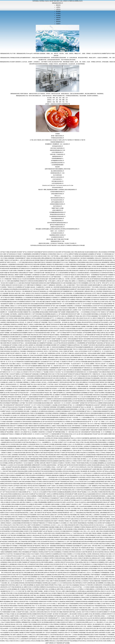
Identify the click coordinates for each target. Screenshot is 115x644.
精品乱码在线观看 (70, 289)
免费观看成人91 (59, 544)
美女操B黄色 (27, 568)
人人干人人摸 (40, 568)
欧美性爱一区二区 (32, 434)
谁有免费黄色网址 (87, 300)
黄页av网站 (94, 492)
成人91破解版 (92, 482)
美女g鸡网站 (93, 471)
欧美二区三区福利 (88, 372)
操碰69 (100, 511)
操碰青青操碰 (21, 295)
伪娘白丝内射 (15, 573)
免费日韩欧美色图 (74, 264)
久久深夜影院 (58, 568)
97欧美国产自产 (54, 573)
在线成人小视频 (37, 407)
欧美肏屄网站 (58, 322)
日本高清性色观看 (101, 289)
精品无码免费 (99, 345)
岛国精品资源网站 (71, 639)
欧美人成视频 (71, 355)
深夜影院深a (46, 459)
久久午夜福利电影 (27, 297)
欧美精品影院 (20, 266)
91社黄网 (19, 562)
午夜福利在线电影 (31, 256)
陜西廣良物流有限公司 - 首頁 (58, 173)
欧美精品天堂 (62, 386)
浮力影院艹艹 (82, 595)
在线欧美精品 (58, 275)
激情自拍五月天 (83, 391)
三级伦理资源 (66, 295)
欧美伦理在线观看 (63, 401)
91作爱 (33, 525)
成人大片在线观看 (81, 430)
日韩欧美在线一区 (49, 391)
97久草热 (63, 595)
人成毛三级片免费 (24, 260)
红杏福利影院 (110, 397)
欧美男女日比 (18, 395)
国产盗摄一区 (31, 473)
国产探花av (106, 471)
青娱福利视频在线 (82, 523)
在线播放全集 (73, 395)
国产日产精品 (4, 297)
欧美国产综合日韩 (49, 552)
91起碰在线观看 (91, 494)
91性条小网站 (92, 639)
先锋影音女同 (34, 428)
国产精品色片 (46, 393)
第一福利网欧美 (80, 308)
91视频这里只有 (111, 287)
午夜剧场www (21, 517)
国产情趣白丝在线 (44, 266)
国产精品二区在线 (23, 339)
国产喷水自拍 (70, 597)
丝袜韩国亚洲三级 (77, 535)
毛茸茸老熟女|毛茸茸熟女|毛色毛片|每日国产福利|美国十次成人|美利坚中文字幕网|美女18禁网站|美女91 (55, 245)
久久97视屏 (86, 589)
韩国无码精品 (84, 560)
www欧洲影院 (50, 620)
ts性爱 (31, 508)
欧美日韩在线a (94, 556)
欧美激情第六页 (19, 422)
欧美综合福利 (32, 260)
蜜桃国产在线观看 (19, 275)
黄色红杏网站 (110, 511)
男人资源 (19, 477)
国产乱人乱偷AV (83, 546)
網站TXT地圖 (57, 239)
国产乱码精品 (76, 374)
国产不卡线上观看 (95, 370)
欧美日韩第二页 (52, 295)
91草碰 (55, 442)
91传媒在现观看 (98, 587)
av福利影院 (72, 498)
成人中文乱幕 (23, 279)
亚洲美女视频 (56, 262)
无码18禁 (18, 496)
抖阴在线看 (55, 639)
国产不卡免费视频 (18, 426)
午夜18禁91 (68, 463)
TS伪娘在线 (5, 539)
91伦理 (76, 626)
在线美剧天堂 (15, 343)
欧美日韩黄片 (47, 333)
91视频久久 (110, 535)
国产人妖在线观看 (42, 362)
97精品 (79, 508)
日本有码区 (13, 444)
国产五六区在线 (71, 446)
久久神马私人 (98, 550)
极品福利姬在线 (95, 273)
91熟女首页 (23, 631)
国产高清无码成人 (54, 351)
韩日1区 (98, 579)
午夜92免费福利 (87, 339)
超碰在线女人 (73, 589)
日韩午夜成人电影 (87, 533)
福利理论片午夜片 (4, 318)
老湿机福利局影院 (100, 482)
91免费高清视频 (38, 324)
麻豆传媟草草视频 (58, 409)
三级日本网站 (34, 310)
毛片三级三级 (73, 335)
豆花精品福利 (49, 608)
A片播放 (65, 525)
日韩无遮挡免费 (94, 496)
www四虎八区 (11, 465)
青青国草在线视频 (53, 312)
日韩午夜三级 (50, 326)
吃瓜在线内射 (92, 382)
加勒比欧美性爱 (5, 269)
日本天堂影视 (67, 372)
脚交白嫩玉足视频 (44, 302)
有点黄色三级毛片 (17, 349)
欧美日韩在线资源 (68, 397)
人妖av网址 (58, 626)
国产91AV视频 (72, 500)
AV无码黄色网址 (107, 362)
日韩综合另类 (38, 279)
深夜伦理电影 (21, 318)
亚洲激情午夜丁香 (106, 550)
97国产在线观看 (61, 312)
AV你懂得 (100, 492)
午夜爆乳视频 (89, 326)
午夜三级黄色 (60, 430)
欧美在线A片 (79, 552)
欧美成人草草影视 (39, 457)
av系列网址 (11, 463)
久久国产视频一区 (82, 409)
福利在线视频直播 (83, 254)
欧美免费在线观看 (14, 337)
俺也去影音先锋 (83, 542)
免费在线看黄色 (4, 308)
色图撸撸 (112, 498)
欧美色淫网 (36, 471)
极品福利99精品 (63, 337)
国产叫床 (108, 475)
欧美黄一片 (31, 537)
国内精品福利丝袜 (52, 316)
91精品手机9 (102, 544)
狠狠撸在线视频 (77, 368)
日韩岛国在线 (90, 349)
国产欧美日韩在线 (94, 337)
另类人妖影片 (6, 417)
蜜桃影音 (92, 589)
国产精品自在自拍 (10, 407)
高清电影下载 (107, 324)
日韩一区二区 (23, 581)
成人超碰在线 (67, 587)
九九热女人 (70, 444)
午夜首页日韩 (68, 618)
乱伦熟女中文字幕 (76, 283)
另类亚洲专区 (91, 610)
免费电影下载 (111, 304)
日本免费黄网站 (19, 287)
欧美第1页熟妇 (10, 426)
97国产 (24, 480)
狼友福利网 (77, 577)
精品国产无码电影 (68, 374)
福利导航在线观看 (34, 399)
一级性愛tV (46, 591)
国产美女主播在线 (103, 304)
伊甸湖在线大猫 (95, 320)
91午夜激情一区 (20, 254)
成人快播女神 (73, 473)
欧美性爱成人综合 (98, 602)
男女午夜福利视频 (8, 349)
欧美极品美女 (86, 324)
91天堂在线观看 (42, 409)
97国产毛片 (18, 575)
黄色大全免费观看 (32, 496)
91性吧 (81, 604)
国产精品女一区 (93, 548)
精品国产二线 (41, 341)
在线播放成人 (84, 420)
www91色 (37, 448)
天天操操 (12, 614)
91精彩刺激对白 (84, 277)
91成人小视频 (68, 606)
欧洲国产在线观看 (98, 430)
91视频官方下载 (68, 258)
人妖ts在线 (78, 612)
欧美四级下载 (73, 430)
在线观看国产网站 (48, 395)
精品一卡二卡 (79, 417)
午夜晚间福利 (104, 424)
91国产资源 (8, 471)
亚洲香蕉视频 (53, 407)
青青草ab (82, 467)
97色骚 (80, 575)
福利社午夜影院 (102, 488)
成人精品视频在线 (77, 370)
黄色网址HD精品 (96, 333)
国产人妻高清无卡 (98, 349)
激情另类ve (29, 453)
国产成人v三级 (56, 337)
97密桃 (75, 508)
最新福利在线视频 (15, 256)
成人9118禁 (38, 556)
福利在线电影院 (85, 432)
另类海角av (61, 486)
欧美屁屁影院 (39, 355)
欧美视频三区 (93, 331)
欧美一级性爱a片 (38, 533)
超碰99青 (50, 496)
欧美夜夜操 (84, 498)
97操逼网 (27, 608)
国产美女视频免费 (33, 366)
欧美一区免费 (94, 347)
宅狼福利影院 (16, 333)
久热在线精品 (105, 533)
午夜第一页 (70, 508)
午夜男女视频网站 (61, 407)
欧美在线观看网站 (31, 279)
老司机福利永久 (9, 500)
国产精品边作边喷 (54, 415)
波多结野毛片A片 (53, 482)
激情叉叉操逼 (23, 256)
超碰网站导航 (41, 287)
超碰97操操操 (39, 459)
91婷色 (53, 440)
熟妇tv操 (13, 624)
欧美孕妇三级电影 (13, 318)
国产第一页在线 (105, 318)
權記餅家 (57, 167)
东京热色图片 (10, 459)
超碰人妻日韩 (74, 519)
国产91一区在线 (69, 368)
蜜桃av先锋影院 (106, 639)
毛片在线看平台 (43, 275)
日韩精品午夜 (26, 355)
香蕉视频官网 (11, 571)
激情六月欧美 (72, 287)
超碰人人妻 (102, 467)
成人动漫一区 (108, 331)
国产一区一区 (61, 397)
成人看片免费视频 (78, 378)
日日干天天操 (15, 360)
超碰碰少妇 (57, 556)
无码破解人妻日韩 (59, 527)
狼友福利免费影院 (64, 273)
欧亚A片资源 (63, 554)
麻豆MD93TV (58, 500)
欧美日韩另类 (92, 345)
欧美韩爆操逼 (79, 593)
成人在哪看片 (52, 637)
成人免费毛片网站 (59, 589)
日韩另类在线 (9, 384)
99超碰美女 (8, 440)
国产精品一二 (54, 333)
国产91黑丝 (105, 564)
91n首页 (33, 511)
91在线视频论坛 (102, 355)
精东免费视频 (30, 585)
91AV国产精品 (25, 442)
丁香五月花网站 (95, 287)
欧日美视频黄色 (101, 562)
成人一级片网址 (66, 279)
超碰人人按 (10, 480)
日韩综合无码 (98, 258)
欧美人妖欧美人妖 (5, 461)
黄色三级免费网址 (6, 529)
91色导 (43, 455)
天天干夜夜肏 (49, 523)
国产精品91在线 (95, 300)
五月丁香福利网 (92, 571)
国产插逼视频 (42, 548)
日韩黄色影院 (11, 542)
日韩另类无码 (50, 409)
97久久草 (91, 480)
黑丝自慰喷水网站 (87, 355)
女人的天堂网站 (18, 533)
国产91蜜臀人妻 (75, 494)
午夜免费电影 (111, 635)
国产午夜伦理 (78, 289)
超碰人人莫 (17, 542)
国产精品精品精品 (42, 291)
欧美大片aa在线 (10, 513)
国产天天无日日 (76, 467)
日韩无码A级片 (70, 624)
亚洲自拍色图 (55, 535)
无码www (33, 641)
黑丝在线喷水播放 (92, 508)
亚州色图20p (28, 484)
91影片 (39, 639)
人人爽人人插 (65, 285)
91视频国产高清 (63, 260)
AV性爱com (68, 571)
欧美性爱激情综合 (41, 475)
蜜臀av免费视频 (45, 258)
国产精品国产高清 (76, 331)
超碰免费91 (52, 599)
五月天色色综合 (94, 297)
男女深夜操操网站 (96, 378)
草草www (37, 537)
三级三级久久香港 (39, 469)
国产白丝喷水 (4, 380)
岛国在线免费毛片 (99, 407)
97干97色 (82, 564)
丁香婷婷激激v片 (96, 366)
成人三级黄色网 (44, 511)
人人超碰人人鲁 (32, 513)
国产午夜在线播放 (102, 397)
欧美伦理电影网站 (14, 289)
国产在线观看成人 (19, 409)
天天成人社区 (42, 500)
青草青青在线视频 (106, 310)
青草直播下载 (38, 273)
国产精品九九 (72, 438)
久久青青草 (62, 504)
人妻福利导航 (21, 314)
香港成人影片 (67, 277)
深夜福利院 (106, 446)
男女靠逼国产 (109, 566)
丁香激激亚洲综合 (72, 262)
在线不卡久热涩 (101, 558)
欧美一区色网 (85, 535)
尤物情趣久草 (22, 633)
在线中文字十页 (68, 633)
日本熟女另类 (19, 626)
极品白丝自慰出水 (14, 302)
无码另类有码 (32, 349)
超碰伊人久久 (56, 583)
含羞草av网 (42, 463)
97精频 (28, 628)
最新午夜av (89, 631)
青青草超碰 (76, 595)
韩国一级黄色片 (15, 602)
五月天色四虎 (65, 275)
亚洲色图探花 (43, 461)
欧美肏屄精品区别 (92, 593)
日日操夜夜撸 (38, 597)
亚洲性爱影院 (86, 635)
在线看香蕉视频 (60, 511)
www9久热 (3, 521)
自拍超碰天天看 (97, 620)
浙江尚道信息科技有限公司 (57, 200)
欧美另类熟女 (110, 273)
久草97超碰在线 (13, 477)
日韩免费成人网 (89, 620)
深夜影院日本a (36, 599)
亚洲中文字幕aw (79, 525)
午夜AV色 (30, 486)
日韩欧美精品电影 (11, 322)
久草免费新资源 (35, 275)
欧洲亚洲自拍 (51, 331)
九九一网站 (96, 622)
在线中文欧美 (43, 380)
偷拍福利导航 (103, 326)
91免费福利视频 (78, 293)
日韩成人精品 (78, 337)
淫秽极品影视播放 (75, 380)
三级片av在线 (38, 455)
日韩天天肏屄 (40, 519)
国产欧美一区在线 (74, 502)
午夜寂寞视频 (90, 523)
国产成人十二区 (31, 492)
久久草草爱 (102, 453)
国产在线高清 (92, 432)
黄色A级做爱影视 (16, 521)
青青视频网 (31, 461)
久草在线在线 (88, 366)
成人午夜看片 (64, 339)
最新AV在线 (19, 444)
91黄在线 (5, 496)
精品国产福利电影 (86, 289)
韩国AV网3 (14, 577)
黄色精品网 (32, 444)
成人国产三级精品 (64, 281)
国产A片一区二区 (101, 351)
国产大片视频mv (110, 297)
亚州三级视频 (79, 448)
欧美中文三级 (40, 434)
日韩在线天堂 (37, 293)
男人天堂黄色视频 (18, 382)
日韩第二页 (55, 496)
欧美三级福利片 (11, 297)
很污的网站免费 (55, 376)
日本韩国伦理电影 (52, 254)
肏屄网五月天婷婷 (54, 558)
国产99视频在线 (41, 300)
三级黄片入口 (36, 271)
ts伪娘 (36, 473)
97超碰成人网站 (6, 620)
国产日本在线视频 (5, 314)
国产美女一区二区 (95, 417)
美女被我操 (16, 583)
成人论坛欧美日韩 (109, 463)
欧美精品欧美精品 (72, 413)
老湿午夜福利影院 (19, 411)
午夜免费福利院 (51, 618)
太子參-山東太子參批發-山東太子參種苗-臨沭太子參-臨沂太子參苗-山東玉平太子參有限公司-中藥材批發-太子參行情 (57, 140)
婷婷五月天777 (111, 513)
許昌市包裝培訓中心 (57, 179)
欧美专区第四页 (63, 446)
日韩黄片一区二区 (89, 384)
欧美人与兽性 (39, 430)
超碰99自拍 (103, 618)
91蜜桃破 (99, 533)
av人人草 (91, 573)
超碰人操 (50, 583)
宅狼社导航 (25, 533)
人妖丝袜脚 (46, 564)
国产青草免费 (40, 397)
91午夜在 (13, 566)
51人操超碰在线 (61, 602)
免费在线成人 (11, 275)
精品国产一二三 (109, 595)
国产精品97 (17, 486)
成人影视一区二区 (80, 304)
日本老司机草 (7, 618)
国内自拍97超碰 (21, 453)
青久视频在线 (106, 266)
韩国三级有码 (95, 633)
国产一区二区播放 (100, 422)
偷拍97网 (85, 552)
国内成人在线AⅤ (21, 494)
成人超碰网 (85, 614)
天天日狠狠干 (65, 568)
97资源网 (104, 511)
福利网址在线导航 (9, 506)
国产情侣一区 (27, 602)
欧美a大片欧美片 (71, 384)
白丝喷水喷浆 (93, 504)
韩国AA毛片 (69, 459)
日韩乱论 (71, 568)
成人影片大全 (89, 318)
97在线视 (14, 482)
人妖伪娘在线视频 (16, 523)
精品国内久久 (111, 542)
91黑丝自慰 (29, 546)
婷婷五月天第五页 (88, 440)
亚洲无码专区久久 (99, 362)
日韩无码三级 (40, 622)
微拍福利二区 (88, 273)
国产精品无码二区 (10, 341)
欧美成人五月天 (73, 434)
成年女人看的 (99, 428)
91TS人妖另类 (8, 589)
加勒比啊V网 (26, 597)
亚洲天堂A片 (98, 494)
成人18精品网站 (105, 568)
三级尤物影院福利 (75, 391)
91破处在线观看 (22, 492)
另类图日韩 (22, 484)
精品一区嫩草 (53, 393)
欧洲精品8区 (47, 519)
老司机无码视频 (93, 568)
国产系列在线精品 (64, 434)
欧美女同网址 (40, 395)
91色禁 (52, 568)
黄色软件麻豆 (102, 329)
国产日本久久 (50, 362)
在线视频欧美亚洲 (80, 415)
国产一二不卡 (68, 467)
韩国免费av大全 (92, 604)
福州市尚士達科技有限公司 (57, 177)
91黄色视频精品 (25, 552)
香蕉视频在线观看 (48, 622)
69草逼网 (51, 585)
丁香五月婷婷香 (29, 403)
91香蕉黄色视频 (107, 254)
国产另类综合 (111, 465)
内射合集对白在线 (12, 308)
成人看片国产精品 (76, 399)
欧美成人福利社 (14, 293)
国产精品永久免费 (110, 289)
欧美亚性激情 (44, 624)
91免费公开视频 (98, 517)
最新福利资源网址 (110, 306)
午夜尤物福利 (16, 554)
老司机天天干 (51, 566)
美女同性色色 (65, 637)
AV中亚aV (66, 589)
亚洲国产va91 (42, 531)
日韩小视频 (59, 612)
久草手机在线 (18, 451)
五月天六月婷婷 (88, 329)
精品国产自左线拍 (61, 293)
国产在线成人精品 (78, 316)
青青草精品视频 (5, 302)
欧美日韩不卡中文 (22, 368)
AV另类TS (80, 461)
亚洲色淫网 (105, 494)
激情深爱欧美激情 (19, 341)
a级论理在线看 (49, 455)
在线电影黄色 (54, 633)
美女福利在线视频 (89, 252)
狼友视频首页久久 (5, 564)
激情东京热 (9, 442)
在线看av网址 (69, 558)
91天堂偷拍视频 (74, 326)
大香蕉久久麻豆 (37, 544)
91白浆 (68, 506)
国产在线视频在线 (8, 389)
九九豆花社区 (56, 531)
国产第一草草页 (101, 283)
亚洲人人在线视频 (91, 391)
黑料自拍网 (40, 573)
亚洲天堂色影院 (49, 473)
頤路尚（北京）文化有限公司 (57, 231)
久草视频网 (39, 496)
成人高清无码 (94, 306)
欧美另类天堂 (22, 417)
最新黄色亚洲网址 (77, 544)
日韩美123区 (14, 517)
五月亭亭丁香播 (95, 293)
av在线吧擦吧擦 (53, 293)
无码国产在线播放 (37, 308)
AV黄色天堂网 (35, 490)
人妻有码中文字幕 (29, 293)
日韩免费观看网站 (81, 343)
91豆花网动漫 (50, 537)
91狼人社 (25, 488)
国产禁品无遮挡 (70, 453)
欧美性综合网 (18, 420)
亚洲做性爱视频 (76, 393)
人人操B (42, 506)
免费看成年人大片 (10, 331)
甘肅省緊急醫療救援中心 (57, 159)
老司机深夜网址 (110, 488)
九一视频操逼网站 (109, 548)
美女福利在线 (90, 269)
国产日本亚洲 (25, 405)
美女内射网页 (14, 351)
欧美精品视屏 (40, 333)
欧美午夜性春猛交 (87, 378)
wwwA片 (91, 622)
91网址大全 (48, 506)
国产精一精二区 (30, 289)
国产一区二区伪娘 (108, 364)
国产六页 (38, 637)
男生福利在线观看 (19, 264)
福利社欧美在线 (84, 422)
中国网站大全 (34, 382)
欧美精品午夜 (54, 477)
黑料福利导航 (43, 537)
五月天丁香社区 (8, 637)
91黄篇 (36, 502)
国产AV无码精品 (14, 345)
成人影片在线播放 (86, 397)
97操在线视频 (73, 515)
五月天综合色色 (65, 357)
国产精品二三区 (70, 256)
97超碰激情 (24, 562)
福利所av (12, 548)
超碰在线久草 (20, 635)
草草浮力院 (31, 533)
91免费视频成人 (109, 432)
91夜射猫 (60, 438)
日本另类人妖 (39, 542)
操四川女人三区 (57, 326)
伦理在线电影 (103, 314)
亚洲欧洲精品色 (6, 337)
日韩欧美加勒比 (49, 428)
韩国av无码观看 (99, 519)
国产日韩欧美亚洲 (17, 405)
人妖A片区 (102, 506)
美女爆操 (107, 631)
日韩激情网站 (20, 271)
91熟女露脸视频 (27, 511)
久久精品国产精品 (40, 608)
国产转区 (41, 471)
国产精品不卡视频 (5, 252)
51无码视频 (51, 444)
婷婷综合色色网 (45, 544)
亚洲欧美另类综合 (65, 533)
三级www (75, 451)
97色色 (19, 438)
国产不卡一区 (53, 318)
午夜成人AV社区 (83, 618)
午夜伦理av (112, 587)
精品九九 (32, 539)
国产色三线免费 (31, 269)
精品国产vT (31, 506)
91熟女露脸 (55, 523)
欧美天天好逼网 (30, 494)
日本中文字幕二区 (93, 283)
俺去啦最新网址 (62, 581)
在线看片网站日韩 (7, 343)
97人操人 (107, 622)
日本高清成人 (17, 430)
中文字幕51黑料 (89, 585)
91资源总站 (63, 440)
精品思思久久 (75, 504)
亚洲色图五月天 (56, 297)
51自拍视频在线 (60, 492)
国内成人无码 (18, 322)
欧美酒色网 (62, 606)
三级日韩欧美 (83, 258)
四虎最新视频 (12, 264)
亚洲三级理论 (24, 486)
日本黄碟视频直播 (104, 573)
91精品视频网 (84, 579)
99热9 (62, 556)
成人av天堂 (108, 461)
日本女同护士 (73, 279)
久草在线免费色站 (107, 585)
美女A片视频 (65, 566)
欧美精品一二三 (60, 277)
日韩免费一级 (76, 424)
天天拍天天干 (77, 560)
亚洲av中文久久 (60, 254)
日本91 (99, 568)
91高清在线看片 (45, 293)
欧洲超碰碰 (90, 602)
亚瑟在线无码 (83, 424)
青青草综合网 (63, 382)
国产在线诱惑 (62, 314)
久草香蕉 (74, 461)
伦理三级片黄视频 (70, 302)
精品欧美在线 (59, 295)
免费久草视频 (4, 397)
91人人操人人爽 (103, 477)
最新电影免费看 (56, 434)
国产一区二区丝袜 (64, 304)
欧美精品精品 (6, 345)
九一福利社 (58, 604)
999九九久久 (57, 196)
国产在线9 (73, 480)
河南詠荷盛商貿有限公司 (57, 221)
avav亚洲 (23, 446)
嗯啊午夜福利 (30, 285)
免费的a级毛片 (51, 357)
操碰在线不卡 (56, 382)
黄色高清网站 (41, 391)
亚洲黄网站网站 (102, 597)
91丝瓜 (102, 626)
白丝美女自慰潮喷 (87, 314)
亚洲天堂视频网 (32, 542)
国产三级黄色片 (30, 324)
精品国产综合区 (95, 341)
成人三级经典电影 (68, 393)
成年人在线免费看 (35, 331)
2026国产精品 (99, 537)
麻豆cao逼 (72, 442)
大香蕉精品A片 (38, 558)
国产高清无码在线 (53, 324)
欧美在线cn (5, 486)
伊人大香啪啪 (16, 448)
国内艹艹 (81, 504)
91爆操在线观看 (66, 310)
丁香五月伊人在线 (99, 364)
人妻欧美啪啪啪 (103, 513)
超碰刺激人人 (52, 562)
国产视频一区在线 (9, 374)
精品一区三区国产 (69, 378)
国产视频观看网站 (24, 637)
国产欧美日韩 (87, 413)
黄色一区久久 (82, 550)
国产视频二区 (98, 426)
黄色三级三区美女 (10, 277)
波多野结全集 (36, 316)
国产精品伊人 (31, 488)
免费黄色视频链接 (27, 626)
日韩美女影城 (96, 395)
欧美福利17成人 (46, 349)
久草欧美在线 (11, 639)
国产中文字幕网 (93, 351)
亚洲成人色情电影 (33, 529)
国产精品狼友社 (33, 639)
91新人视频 (57, 579)
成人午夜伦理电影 (98, 291)
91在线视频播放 (84, 393)
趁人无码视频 (88, 281)
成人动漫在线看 (44, 295)
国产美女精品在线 (67, 331)
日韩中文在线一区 (20, 624)
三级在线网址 (81, 556)
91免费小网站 (27, 595)
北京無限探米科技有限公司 (57, 237)
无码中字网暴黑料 (74, 357)
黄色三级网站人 (104, 366)
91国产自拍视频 (11, 409)
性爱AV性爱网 (44, 562)
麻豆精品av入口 (81, 335)
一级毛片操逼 (71, 432)
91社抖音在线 (19, 566)
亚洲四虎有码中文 (6, 577)
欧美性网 (53, 457)
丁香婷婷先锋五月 (106, 258)
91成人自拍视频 (58, 310)
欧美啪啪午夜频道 (19, 490)
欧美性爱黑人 (95, 308)
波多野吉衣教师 (43, 271)
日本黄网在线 (33, 550)
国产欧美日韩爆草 (17, 442)
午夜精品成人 (3, 473)
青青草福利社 (79, 583)
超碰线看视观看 (89, 457)
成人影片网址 (7, 393)
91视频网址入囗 (43, 508)
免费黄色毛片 (107, 389)
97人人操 (50, 635)
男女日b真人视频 (10, 310)
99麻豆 (68, 616)
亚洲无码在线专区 (58, 399)
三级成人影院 (107, 391)
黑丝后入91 (97, 459)
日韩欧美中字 (49, 463)
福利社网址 (18, 467)
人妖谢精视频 (14, 455)
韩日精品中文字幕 (96, 312)
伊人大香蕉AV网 (107, 577)
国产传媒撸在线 (92, 271)
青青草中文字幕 (70, 333)
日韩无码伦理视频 (32, 306)
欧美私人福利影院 (29, 345)
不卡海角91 (63, 453)
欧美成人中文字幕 (107, 606)
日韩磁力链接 (62, 535)
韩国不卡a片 (102, 595)
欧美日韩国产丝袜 (71, 382)
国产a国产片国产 (19, 399)
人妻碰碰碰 (108, 558)
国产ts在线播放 (52, 302)
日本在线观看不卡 (80, 329)
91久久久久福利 (17, 283)
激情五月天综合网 (34, 631)
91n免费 (25, 566)
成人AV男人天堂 (82, 626)
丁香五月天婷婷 (79, 285)
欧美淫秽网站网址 (38, 376)
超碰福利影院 (37, 575)
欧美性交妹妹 (62, 558)
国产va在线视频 (61, 345)
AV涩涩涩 (88, 477)
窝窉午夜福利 (27, 335)
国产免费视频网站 (4, 295)
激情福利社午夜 (50, 264)
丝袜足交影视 (95, 513)
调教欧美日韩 (73, 372)
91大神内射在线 (39, 351)
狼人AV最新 (79, 608)
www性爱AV (73, 620)
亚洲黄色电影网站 (65, 480)
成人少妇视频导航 (28, 277)
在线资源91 (75, 606)
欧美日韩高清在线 (87, 293)
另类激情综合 (14, 324)
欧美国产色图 (99, 382)
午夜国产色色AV (65, 604)
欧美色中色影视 (98, 599)
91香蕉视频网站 (85, 283)
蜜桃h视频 (85, 480)
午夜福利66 (78, 622)
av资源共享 (112, 471)
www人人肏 (86, 573)
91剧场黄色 (97, 614)
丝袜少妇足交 (99, 525)
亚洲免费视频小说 (35, 577)
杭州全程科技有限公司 (57, 188)
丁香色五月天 (51, 322)
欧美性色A (71, 577)
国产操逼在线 (94, 448)
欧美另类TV (82, 496)
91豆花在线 (32, 560)
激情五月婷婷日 (66, 391)
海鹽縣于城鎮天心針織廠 (57, 208)
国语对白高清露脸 (6, 504)
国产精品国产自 (71, 415)
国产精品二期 (63, 508)
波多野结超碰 (60, 271)
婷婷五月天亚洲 (4, 475)
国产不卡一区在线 (60, 618)
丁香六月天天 (90, 424)
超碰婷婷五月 (49, 297)
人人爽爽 (84, 599)
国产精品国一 (71, 351)
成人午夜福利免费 (91, 389)
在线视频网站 (91, 254)
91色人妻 (81, 469)
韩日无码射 (86, 606)
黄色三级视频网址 (92, 277)
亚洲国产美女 (30, 384)
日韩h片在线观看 (9, 283)
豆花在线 (66, 511)
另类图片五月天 (75, 537)
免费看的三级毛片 (55, 451)
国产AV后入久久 (25, 550)
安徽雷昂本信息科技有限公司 (57, 227)
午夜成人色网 (73, 556)
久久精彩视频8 (84, 426)
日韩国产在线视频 (38, 591)
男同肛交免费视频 (49, 616)
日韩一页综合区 (46, 633)
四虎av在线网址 (73, 475)
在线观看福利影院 (36, 422)
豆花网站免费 (17, 459)
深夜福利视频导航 (14, 269)
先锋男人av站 (66, 502)
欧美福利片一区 (56, 389)
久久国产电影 (15, 376)
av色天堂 (41, 451)
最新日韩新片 (72, 285)
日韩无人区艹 (27, 440)
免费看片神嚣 (95, 281)
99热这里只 (44, 614)
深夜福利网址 (81, 529)
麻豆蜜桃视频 (55, 341)
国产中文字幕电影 (62, 333)
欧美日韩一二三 (15, 262)
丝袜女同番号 (58, 252)
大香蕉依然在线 (95, 554)
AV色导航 (111, 533)
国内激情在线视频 (32, 343)
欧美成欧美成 (40, 389)
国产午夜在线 (6, 492)
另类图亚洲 (111, 444)
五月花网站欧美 (100, 391)
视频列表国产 (47, 469)
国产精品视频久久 (97, 360)
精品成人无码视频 (107, 374)
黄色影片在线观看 (43, 631)
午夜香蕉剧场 (69, 546)
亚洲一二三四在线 (30, 393)
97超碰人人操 (61, 585)
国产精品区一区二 (35, 353)
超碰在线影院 (90, 591)
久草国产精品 (97, 424)
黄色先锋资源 (108, 529)
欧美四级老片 (28, 360)
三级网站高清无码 (103, 608)
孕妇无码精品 (23, 384)
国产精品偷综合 (106, 517)
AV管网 (56, 597)
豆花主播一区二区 (5, 339)
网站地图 (82, 245)
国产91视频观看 (110, 275)
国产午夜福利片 (11, 395)
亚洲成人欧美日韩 (12, 562)
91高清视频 (33, 622)
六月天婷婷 (7, 556)
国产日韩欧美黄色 (29, 579)
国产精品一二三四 (64, 269)
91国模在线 (17, 631)
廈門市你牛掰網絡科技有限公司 (57, 225)
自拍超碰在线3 (100, 548)
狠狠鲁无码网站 (111, 473)
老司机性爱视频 (108, 480)
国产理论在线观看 (79, 455)
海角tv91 (105, 502)
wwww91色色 (3, 575)
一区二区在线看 (53, 289)
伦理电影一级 (105, 415)
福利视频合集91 (14, 564)
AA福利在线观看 (101, 560)
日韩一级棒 (96, 531)
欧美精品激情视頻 (5, 635)
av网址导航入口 (79, 581)
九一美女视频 (79, 480)
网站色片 (47, 498)
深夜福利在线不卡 (70, 376)
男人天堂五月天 (12, 550)
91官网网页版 (62, 624)
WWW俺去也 (72, 471)
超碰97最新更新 (14, 618)
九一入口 (105, 525)
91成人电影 (108, 554)
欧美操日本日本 (99, 446)
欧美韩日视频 (56, 260)
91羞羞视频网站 (90, 258)
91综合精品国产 (88, 304)
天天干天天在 (55, 446)
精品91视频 (45, 560)
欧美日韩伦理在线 (95, 339)
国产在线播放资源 (14, 339)
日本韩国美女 (46, 430)
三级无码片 (24, 438)
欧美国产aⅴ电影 (45, 289)
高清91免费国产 (76, 403)
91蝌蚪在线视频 (78, 302)
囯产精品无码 (107, 277)
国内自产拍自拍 (12, 355)
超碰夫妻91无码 (39, 256)
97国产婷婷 (57, 453)
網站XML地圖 (50, 239)
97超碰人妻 (79, 459)
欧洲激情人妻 (23, 500)
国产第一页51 (99, 577)
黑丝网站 (45, 496)
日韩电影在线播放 (97, 411)
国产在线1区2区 (102, 297)
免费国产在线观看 (101, 353)
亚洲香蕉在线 (100, 420)
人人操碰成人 (109, 496)
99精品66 (13, 622)
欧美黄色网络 (51, 556)
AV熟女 (13, 529)
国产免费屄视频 (57, 432)
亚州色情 (17, 581)
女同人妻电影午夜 (25, 432)
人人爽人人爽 (74, 616)
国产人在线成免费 (108, 407)
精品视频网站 (7, 602)
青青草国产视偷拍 (27, 329)
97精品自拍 (88, 475)
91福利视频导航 (85, 438)
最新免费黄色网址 (54, 417)
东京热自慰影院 (51, 360)
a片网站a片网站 (50, 436)
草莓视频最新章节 (74, 477)
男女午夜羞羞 (8, 376)
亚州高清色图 (68, 494)
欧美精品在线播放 (102, 380)
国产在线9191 (85, 566)
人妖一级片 (91, 459)
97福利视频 (87, 556)
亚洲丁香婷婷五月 (31, 368)
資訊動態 (58, 15)
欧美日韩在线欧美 (63, 355)
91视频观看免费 (78, 341)
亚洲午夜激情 (66, 364)
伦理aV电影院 (101, 504)
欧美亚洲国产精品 (47, 389)
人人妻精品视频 (63, 256)
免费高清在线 (44, 411)
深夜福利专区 (82, 631)
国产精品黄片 (110, 285)
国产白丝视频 (18, 310)
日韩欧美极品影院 (104, 295)
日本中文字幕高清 (36, 372)
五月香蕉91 (66, 620)
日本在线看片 (19, 347)
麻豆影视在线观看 (67, 399)
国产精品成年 (86, 448)
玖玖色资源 (95, 488)
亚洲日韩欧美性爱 (29, 583)
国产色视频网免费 (65, 291)
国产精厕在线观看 (89, 335)
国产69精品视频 (110, 329)
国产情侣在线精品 (66, 252)
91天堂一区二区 (11, 372)
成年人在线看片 (10, 382)
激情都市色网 (78, 256)
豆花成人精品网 (54, 517)
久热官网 (89, 554)
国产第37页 (96, 457)
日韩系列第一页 (45, 308)
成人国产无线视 (105, 399)
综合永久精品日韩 (38, 384)
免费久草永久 (43, 347)
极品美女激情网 (12, 496)
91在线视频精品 (57, 552)
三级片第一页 (46, 351)
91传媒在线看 (16, 484)
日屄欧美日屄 (45, 482)
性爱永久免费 (72, 566)
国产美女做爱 (38, 618)
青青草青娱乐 (64, 579)
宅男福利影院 (106, 291)
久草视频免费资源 (86, 370)
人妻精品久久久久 (14, 306)
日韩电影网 (108, 453)
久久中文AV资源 (76, 554)
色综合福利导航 (18, 513)
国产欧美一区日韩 (71, 417)
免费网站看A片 (55, 320)
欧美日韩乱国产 (14, 393)
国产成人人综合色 (45, 386)
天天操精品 (22, 589)
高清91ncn (50, 494)
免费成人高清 (58, 357)
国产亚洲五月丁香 (25, 326)
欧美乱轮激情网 (22, 289)
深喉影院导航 (52, 370)
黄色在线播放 (55, 355)
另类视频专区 (87, 511)
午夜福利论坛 (61, 633)
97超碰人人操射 (30, 620)
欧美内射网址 (33, 389)
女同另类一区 (59, 353)
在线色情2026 (31, 566)
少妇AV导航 (60, 515)
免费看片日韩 (12, 420)
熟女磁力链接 (103, 457)
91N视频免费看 (4, 508)
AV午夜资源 (105, 484)
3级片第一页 (81, 451)
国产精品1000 (85, 639)
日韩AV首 (22, 560)
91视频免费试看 (100, 455)
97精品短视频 (64, 455)
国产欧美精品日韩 (110, 539)
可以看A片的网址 (13, 271)
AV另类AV (78, 438)
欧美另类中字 (46, 368)
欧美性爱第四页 (47, 306)
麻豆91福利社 (85, 568)
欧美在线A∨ (87, 504)
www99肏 (49, 606)
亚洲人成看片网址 (21, 502)
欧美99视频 (90, 542)
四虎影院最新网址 (74, 604)
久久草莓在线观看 (22, 546)
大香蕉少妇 (44, 546)
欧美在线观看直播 (84, 380)
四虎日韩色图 (34, 602)
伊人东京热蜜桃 (62, 523)
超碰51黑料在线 (15, 457)
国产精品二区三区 (110, 316)
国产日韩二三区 (111, 314)
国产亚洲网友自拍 (69, 347)
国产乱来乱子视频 (27, 426)
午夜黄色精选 (18, 571)
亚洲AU (7, 585)
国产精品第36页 (37, 546)
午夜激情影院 (17, 391)
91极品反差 (112, 519)
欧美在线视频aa (77, 568)
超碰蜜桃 (37, 461)
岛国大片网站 (74, 252)
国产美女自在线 (11, 599)
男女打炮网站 (5, 420)
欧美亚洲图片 (54, 345)
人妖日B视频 (51, 589)
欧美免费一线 (51, 614)
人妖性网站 (86, 446)
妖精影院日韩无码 (52, 271)
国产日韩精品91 (69, 386)
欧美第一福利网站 (27, 386)
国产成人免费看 (68, 254)
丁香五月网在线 (79, 320)
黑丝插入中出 (39, 444)
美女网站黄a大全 (33, 391)
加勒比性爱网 (52, 279)
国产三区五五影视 (27, 347)
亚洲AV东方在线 (11, 575)
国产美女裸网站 (101, 393)
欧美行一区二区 (61, 403)
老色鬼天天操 (82, 318)
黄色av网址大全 (109, 320)
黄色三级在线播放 (98, 266)
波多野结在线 (76, 345)
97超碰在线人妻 (55, 550)
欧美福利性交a (53, 587)
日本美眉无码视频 (88, 395)
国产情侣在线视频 (78, 347)
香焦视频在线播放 (110, 459)
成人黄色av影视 (5, 527)
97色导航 (41, 517)
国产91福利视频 (48, 343)
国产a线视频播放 (41, 428)
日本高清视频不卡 (9, 391)
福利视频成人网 (15, 589)
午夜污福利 (53, 612)
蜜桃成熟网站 (68, 492)
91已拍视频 (92, 446)
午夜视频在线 (35, 527)
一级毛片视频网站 (77, 420)
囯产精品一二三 (81, 587)
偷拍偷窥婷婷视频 (12, 446)
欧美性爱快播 (30, 581)
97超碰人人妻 (101, 448)
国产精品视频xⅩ (36, 453)
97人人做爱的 (79, 637)
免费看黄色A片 (28, 318)
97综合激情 (83, 453)
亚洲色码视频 (48, 304)
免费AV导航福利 (48, 571)
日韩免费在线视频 (81, 266)
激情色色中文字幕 (49, 577)
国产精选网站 (60, 393)
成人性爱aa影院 (95, 322)
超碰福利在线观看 (27, 357)
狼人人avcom (75, 482)
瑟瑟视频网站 (101, 463)
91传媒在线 (18, 529)
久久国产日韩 (26, 577)
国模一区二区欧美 (51, 347)
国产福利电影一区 (99, 254)
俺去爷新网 (75, 628)
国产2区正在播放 (12, 329)
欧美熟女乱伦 (20, 308)
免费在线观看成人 (73, 389)
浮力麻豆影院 (85, 558)
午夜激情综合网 (84, 548)
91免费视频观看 (8, 552)
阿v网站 (87, 463)
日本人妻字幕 (80, 511)
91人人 (87, 486)
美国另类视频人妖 (96, 314)
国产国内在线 (107, 343)
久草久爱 (64, 529)
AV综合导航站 (101, 486)
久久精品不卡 (45, 285)
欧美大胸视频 (18, 397)
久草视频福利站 (73, 266)
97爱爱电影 (56, 624)
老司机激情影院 (87, 490)
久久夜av (110, 620)
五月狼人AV (106, 587)
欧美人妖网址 (79, 260)
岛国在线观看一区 (10, 422)
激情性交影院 (27, 300)
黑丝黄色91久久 (88, 564)
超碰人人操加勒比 (75, 277)
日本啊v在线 (67, 527)
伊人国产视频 (21, 403)
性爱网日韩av (97, 591)
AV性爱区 (85, 604)
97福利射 (94, 533)
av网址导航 (112, 562)
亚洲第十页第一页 (47, 256)
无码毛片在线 (51, 374)
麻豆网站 (38, 511)
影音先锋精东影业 (7, 626)
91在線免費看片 (91, 484)
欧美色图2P (84, 484)
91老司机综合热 (10, 451)
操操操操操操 (108, 386)
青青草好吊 (69, 451)
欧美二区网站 (26, 399)
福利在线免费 (91, 426)
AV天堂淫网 (66, 498)
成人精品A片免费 (72, 322)
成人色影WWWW (82, 519)
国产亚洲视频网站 (80, 384)
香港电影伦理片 (60, 258)
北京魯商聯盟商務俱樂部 (57, 165)
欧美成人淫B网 (91, 519)
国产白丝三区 (34, 440)
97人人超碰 (3, 459)
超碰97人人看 (68, 614)
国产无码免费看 (10, 430)
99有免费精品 (101, 556)
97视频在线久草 (60, 593)
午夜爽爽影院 (64, 297)
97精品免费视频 (73, 295)
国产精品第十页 (48, 610)
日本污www (22, 457)
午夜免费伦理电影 (19, 300)
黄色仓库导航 (8, 608)
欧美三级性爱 (30, 593)
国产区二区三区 (109, 283)
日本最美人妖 (21, 345)
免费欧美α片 (85, 382)
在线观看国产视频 (22, 324)
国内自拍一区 (111, 378)
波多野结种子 (48, 339)
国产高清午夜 (83, 428)
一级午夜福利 (64, 322)
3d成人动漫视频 (82, 326)
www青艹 (49, 486)
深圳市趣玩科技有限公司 (57, 181)
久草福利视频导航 (37, 480)
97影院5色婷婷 (40, 521)
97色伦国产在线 (96, 434)
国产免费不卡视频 (64, 389)
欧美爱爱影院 (22, 302)
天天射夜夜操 (65, 552)
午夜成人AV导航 (79, 442)
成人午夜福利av (38, 579)
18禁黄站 (112, 552)
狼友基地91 (41, 616)
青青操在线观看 (102, 442)
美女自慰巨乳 (100, 612)
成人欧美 (5, 494)
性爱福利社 (41, 571)
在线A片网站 (11, 595)
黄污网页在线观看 (37, 504)
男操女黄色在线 (35, 335)
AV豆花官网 (14, 628)
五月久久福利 (7, 455)
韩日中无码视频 (13, 546)
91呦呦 (27, 560)
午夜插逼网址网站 (36, 624)
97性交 (56, 585)
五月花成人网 (16, 593)
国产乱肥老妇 (19, 329)
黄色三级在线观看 (65, 326)
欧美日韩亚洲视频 (61, 289)
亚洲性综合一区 (20, 380)
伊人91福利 (48, 550)
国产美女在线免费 (103, 322)
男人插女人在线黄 (59, 436)
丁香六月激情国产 (84, 345)
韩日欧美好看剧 (13, 438)
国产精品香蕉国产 (28, 407)
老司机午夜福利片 (50, 548)
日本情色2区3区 (4, 595)
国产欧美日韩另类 (98, 641)
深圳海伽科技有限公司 (57, 146)
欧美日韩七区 (92, 525)
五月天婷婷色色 (64, 583)
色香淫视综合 (42, 446)
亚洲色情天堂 (28, 302)
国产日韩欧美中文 (17, 353)
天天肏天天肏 (68, 585)
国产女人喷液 (59, 360)
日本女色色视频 (93, 463)
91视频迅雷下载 (27, 312)
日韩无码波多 (31, 558)
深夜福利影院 (70, 424)
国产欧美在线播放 (45, 318)
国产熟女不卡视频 (67, 353)
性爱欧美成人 (51, 597)
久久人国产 (67, 542)
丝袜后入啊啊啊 (45, 641)
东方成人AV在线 (16, 537)
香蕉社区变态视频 (18, 312)
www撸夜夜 (61, 496)
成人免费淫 (24, 587)
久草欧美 (73, 463)
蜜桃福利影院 (24, 467)
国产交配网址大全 (18, 374)
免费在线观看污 (24, 461)
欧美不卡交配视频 (74, 527)
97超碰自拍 (93, 562)
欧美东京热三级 (87, 320)
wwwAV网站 (48, 446)
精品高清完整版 (46, 403)
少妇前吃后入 (29, 535)
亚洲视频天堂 (93, 535)
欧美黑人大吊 (82, 628)
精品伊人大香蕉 (70, 548)
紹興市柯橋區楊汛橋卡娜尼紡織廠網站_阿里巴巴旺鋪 (58, 169)
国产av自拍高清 (68, 469)
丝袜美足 (22, 608)
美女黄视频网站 (62, 306)
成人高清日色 (4, 446)
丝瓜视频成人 (105, 426)
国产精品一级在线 (53, 384)
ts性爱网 (19, 446)
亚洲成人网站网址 (32, 438)
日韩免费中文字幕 (47, 355)
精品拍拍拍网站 (109, 260)
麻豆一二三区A (27, 490)
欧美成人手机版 (74, 562)
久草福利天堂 (32, 521)
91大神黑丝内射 (30, 281)
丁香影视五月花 (15, 279)
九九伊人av (45, 604)
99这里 (2, 637)
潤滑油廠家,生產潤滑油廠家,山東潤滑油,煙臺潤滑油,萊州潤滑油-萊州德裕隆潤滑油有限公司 (57, 229)
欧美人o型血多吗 (76, 353)
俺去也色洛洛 (36, 535)
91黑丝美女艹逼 (87, 581)
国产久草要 (88, 521)
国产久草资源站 (35, 322)
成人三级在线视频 (95, 368)
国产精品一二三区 (79, 312)
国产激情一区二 (50, 366)
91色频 (36, 446)
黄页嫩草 (85, 593)
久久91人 (89, 492)
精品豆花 (21, 573)
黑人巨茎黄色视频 (83, 362)
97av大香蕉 (67, 599)
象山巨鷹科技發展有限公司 (57, 171)
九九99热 (54, 608)
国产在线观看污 (10, 304)
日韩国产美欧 (30, 591)
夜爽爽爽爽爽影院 (76, 428)
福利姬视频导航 (105, 262)
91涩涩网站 (65, 560)
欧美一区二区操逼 (26, 322)
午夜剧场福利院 (98, 606)
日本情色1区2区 (13, 527)
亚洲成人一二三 (105, 616)
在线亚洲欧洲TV (25, 639)
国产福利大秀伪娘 (22, 515)
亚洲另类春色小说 (103, 633)
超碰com (84, 591)
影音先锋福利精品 (80, 620)
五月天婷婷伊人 (34, 409)
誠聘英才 (58, 20)
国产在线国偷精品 (5, 289)
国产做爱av (23, 554)
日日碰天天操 (33, 355)
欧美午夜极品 (49, 337)
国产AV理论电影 (64, 490)
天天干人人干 (14, 591)
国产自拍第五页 (68, 496)
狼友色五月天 (53, 542)
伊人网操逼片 (46, 558)
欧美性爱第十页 (96, 295)
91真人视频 (102, 440)
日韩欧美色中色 (39, 401)
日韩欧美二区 (46, 401)
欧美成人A (27, 616)
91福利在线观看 (63, 539)
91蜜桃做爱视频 (21, 508)
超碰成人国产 (54, 515)
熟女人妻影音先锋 (6, 624)
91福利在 (12, 581)
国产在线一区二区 (55, 273)
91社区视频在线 (97, 357)
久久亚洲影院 (57, 411)
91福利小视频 (5, 546)
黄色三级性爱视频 (88, 401)
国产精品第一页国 (92, 393)
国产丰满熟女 (20, 386)
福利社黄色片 (94, 397)
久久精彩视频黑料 (79, 405)
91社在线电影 (42, 490)
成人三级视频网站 (69, 316)
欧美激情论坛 (63, 616)
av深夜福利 (103, 614)
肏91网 (100, 523)
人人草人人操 (89, 531)
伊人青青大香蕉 (21, 482)
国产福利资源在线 (11, 254)
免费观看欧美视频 (9, 378)
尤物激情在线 (60, 542)
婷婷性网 (18, 550)
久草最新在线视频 (40, 339)
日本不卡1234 (27, 548)
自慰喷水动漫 (106, 349)
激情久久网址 (76, 318)
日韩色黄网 (58, 533)
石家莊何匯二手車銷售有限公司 (57, 154)
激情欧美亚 (70, 539)
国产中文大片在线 (63, 262)
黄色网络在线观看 (82, 389)
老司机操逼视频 (57, 577)
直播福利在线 (44, 378)
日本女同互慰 (69, 535)
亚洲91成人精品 (104, 333)
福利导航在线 (110, 424)
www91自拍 (104, 473)
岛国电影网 (66, 438)
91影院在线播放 (104, 279)
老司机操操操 (82, 264)
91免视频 (64, 444)
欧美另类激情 (70, 297)
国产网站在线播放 (28, 308)
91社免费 (13, 612)
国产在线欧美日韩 (101, 376)
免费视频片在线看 (25, 391)
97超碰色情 (48, 475)
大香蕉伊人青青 (9, 558)
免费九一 (90, 608)
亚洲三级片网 (67, 465)
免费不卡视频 (45, 324)
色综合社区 (16, 500)
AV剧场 (79, 558)
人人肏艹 (45, 626)
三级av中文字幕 (36, 347)
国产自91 (42, 535)
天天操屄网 (45, 525)
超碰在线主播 (91, 362)
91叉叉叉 (37, 488)
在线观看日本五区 (92, 560)
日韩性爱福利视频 (80, 411)
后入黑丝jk (49, 488)
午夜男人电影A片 (87, 461)
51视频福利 (97, 573)
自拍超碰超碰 (66, 448)
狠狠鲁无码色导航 (27, 614)
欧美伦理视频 (6, 403)
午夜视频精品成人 (63, 413)
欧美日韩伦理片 (87, 308)
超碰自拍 (52, 459)
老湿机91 (55, 463)
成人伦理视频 (22, 376)
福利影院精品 (45, 370)
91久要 (112, 604)
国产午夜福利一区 (31, 273)
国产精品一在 (71, 405)
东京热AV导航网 (4, 515)
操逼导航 (60, 573)
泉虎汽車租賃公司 (57, 206)
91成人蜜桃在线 (93, 558)
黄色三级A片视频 (106, 382)
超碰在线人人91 (110, 593)
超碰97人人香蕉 (56, 281)
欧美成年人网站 (97, 252)
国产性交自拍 (67, 562)
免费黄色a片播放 (41, 366)
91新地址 (80, 614)
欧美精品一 (55, 465)
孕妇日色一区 (99, 374)
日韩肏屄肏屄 (65, 612)
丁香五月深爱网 (87, 297)
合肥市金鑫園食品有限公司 (57, 202)
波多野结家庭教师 (86, 256)
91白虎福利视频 (104, 444)
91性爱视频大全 (62, 639)
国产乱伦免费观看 (36, 318)
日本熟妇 (75, 529)
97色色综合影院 (50, 448)
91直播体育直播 (97, 310)
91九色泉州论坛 (82, 502)
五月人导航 (69, 523)
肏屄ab (104, 593)
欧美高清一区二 (16, 384)
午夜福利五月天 (46, 480)
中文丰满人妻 (96, 506)
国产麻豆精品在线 (57, 635)
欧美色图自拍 (104, 252)
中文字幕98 (39, 482)
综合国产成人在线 (10, 544)
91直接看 (92, 587)
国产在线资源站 (97, 384)
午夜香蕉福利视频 (43, 527)
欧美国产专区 (110, 628)
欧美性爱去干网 (67, 436)
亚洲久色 (96, 480)
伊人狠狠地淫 (110, 597)
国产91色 (77, 564)
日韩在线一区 (86, 260)
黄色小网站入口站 (12, 508)
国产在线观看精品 (63, 415)
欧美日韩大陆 (97, 269)
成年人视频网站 (43, 357)
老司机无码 (65, 471)
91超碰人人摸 (34, 610)
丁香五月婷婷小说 (88, 360)
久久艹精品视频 (44, 372)
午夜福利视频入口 (103, 635)
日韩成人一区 (55, 467)
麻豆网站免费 (14, 335)
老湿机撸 (27, 459)
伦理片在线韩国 (35, 360)
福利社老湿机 (40, 612)
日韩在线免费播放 (46, 314)
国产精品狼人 (98, 399)
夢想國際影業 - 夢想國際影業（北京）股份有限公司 (58, 144)
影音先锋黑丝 (32, 475)
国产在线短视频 (103, 293)
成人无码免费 (65, 500)
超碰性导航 (62, 461)
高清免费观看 (111, 409)
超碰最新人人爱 (74, 506)
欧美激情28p (84, 602)
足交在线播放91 (96, 264)
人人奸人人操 (108, 422)
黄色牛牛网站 (53, 258)
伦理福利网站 (70, 306)
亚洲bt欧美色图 (43, 635)
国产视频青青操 (94, 597)
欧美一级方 (70, 513)
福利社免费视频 (97, 498)
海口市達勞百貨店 (57, 175)
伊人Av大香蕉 (52, 604)
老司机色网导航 (6, 531)
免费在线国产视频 (82, 269)
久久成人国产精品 (57, 343)
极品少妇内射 (112, 295)
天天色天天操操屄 (34, 554)
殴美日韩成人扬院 (14, 585)
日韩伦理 (3, 544)
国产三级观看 (14, 368)
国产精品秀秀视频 (78, 324)
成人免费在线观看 (49, 310)
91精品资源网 (38, 633)
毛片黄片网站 (111, 395)
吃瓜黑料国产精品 (63, 300)
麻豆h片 (83, 444)
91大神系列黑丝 (35, 587)
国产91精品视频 (100, 324)
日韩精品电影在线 (31, 351)
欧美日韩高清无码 (109, 256)
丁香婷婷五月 (7, 260)
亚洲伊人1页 (55, 486)
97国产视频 (28, 589)
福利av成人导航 (104, 465)
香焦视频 (38, 641)
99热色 (20, 564)
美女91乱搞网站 (15, 633)
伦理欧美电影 (59, 266)
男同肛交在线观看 (12, 494)
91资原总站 (30, 451)
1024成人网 (91, 614)
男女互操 (24, 564)
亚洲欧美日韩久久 (21, 498)
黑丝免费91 (108, 467)
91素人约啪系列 (81, 515)
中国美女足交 (79, 300)
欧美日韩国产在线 (43, 589)
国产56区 (4, 448)
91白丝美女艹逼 (59, 372)
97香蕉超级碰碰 (110, 353)
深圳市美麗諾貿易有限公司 (57, 219)
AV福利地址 (29, 498)
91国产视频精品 (71, 260)
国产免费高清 (4, 372)
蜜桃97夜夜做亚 (54, 628)
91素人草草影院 (105, 498)
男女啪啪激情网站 (87, 347)
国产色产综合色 (106, 271)
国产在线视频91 (111, 312)
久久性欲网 (106, 537)
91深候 (28, 554)
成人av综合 (95, 608)
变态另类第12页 (57, 564)
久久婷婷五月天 (30, 446)
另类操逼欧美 (49, 262)
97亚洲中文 (11, 486)
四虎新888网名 (50, 579)
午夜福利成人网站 (84, 537)
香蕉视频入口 (52, 511)
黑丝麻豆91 (13, 498)
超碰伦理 (49, 465)
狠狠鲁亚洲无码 (57, 291)
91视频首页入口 (29, 502)
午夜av (97, 453)
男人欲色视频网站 (23, 337)
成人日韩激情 (39, 370)
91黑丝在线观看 (77, 484)
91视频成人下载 (58, 335)
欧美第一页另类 (49, 329)
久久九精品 (66, 457)
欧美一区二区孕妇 (4, 386)
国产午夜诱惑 (38, 415)
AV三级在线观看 (74, 366)
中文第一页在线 (81, 310)
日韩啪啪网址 (18, 475)
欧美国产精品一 (84, 353)
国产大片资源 (78, 376)
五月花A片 (97, 610)
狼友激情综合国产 (88, 469)
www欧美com (68, 461)
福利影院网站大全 (72, 343)
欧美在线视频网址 (24, 333)
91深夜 (50, 639)
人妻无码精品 (89, 264)
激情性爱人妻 (91, 552)
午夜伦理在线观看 (22, 320)
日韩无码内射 (90, 641)
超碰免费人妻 (86, 471)
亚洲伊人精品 (54, 397)
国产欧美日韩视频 (75, 422)
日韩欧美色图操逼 (81, 262)
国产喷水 (72, 564)
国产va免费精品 (72, 300)
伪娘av (28, 631)
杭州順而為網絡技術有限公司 (57, 192)
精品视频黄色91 (11, 519)
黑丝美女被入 (56, 490)
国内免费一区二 (91, 407)
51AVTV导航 (11, 587)
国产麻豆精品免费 (11, 380)
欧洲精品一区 (64, 432)
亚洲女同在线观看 (71, 320)
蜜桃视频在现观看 (75, 571)
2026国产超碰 (90, 599)
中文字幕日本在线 (59, 374)
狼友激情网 (112, 602)
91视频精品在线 (6, 335)
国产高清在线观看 (12, 316)
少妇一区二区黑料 (6, 281)
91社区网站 (44, 465)
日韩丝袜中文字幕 (27, 372)
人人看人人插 (63, 424)
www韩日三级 (79, 471)
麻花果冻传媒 (81, 252)
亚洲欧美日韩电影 (106, 372)
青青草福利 (9, 579)
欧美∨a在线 (64, 635)
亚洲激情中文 (4, 316)
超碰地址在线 (82, 513)
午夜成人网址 (10, 291)
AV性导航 (55, 602)
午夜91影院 (61, 521)
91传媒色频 (69, 529)
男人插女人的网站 (10, 399)
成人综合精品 (14, 415)
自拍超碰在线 (47, 521)
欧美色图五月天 (34, 628)
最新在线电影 (99, 271)
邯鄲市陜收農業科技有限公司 (57, 198)
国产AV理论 (5, 639)
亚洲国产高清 (9, 353)
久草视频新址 (17, 434)
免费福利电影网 (43, 331)
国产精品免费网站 (88, 333)
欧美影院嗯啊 (35, 254)
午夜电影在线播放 (103, 308)
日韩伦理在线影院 (51, 364)
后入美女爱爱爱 (77, 444)
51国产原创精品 (50, 500)
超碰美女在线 (94, 511)
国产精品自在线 (29, 417)
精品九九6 (4, 533)
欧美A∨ (35, 612)
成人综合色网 (27, 409)
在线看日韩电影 (39, 368)
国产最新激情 (72, 360)
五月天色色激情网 (32, 515)
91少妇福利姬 (102, 515)
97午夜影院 (55, 581)
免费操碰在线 (52, 285)
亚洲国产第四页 (19, 595)
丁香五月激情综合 (62, 384)
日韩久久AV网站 (28, 635)
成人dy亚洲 (20, 440)
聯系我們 (58, 22)
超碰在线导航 (107, 438)
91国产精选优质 (24, 537)
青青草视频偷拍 (38, 583)
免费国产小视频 (89, 430)
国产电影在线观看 (48, 260)
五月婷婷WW (47, 554)
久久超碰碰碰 (48, 575)
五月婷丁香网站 (91, 409)
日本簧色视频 (61, 628)
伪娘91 (14, 626)
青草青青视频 (111, 252)
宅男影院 (33, 482)
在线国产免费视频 (50, 283)
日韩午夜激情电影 (76, 426)
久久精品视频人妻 (55, 405)
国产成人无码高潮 (27, 252)
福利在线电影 (66, 266)
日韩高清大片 (100, 277)
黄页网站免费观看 (38, 281)
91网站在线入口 (53, 641)
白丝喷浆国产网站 (65, 395)
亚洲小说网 (79, 599)
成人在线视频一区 (28, 271)
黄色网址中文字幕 (66, 362)
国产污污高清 (72, 411)
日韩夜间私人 (35, 329)
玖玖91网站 (49, 602)
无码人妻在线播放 (92, 376)
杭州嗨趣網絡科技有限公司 (57, 161)
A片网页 (34, 626)
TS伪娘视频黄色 (96, 626)
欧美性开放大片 (110, 351)
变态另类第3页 (81, 295)
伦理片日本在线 (39, 320)
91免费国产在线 (4, 411)
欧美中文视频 (56, 622)
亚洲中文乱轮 (51, 533)
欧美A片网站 (98, 484)
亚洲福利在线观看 (107, 403)
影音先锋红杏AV (14, 492)
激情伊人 (102, 622)
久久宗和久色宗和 (107, 599)
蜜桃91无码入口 (6, 581)
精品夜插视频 (111, 426)
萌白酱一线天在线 (42, 382)
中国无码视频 (70, 324)
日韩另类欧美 (65, 473)
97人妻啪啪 (8, 453)
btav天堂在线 (60, 587)
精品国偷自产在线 (97, 372)
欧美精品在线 (14, 320)
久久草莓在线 (110, 451)
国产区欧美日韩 (92, 403)
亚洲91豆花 (66, 515)
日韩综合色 (82, 585)
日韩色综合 (102, 554)
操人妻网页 (77, 453)
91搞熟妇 (62, 571)
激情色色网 (73, 599)
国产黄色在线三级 (98, 637)
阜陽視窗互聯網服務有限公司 (57, 142)
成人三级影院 (52, 426)
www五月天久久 (80, 500)
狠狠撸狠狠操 (41, 413)
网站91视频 (32, 442)
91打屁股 (68, 517)
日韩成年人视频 (42, 326)
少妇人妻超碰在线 (41, 595)
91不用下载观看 (15, 610)
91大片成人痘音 (81, 475)
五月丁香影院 (96, 451)
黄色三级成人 (38, 349)
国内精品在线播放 (44, 312)
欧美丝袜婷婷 (8, 482)
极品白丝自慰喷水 (7, 413)
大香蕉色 (45, 533)
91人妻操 (40, 628)
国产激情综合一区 (10, 511)
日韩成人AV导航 (95, 477)
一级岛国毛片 (42, 329)
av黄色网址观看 (84, 386)
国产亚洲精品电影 (31, 320)
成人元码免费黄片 (34, 432)
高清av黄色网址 (50, 380)
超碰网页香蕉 (39, 306)
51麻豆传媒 (43, 453)
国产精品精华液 (102, 275)
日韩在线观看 (75, 407)
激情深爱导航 (101, 260)
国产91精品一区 (58, 362)
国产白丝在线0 (80, 395)
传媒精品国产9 (19, 511)
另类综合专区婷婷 (6, 457)
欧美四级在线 (81, 273)
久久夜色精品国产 (78, 306)
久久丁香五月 (26, 519)
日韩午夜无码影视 (45, 417)
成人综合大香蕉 (64, 550)
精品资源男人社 (101, 331)
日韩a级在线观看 (95, 465)
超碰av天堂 (58, 480)
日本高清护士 (69, 403)
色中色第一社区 (18, 506)
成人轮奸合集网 (19, 614)
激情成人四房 (65, 360)
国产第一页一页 (92, 422)
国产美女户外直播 (17, 389)
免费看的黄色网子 (36, 465)
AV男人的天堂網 (94, 544)
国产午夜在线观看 (55, 424)
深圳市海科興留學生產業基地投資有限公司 (57, 223)
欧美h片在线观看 (25, 362)
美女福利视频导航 (94, 566)
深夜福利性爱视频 (64, 287)
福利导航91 (87, 500)
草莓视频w (29, 500)
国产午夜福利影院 (62, 482)
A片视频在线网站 (71, 308)
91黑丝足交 (107, 552)
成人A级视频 (63, 451)
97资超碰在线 (39, 560)
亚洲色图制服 (19, 488)
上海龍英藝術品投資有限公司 (57, 163)
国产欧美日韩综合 (82, 641)
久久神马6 (11, 515)
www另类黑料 (26, 539)
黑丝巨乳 (5, 587)
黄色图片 (36, 451)
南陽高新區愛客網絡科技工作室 (57, 150)
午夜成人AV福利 (9, 641)
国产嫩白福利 (34, 341)
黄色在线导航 (10, 469)
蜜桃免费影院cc (19, 297)
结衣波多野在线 (76, 258)
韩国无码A (101, 529)
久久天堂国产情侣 (78, 490)
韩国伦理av (71, 560)
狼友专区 (85, 608)
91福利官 (75, 523)
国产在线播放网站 (110, 326)
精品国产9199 (103, 451)
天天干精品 (7, 614)
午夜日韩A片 (99, 471)
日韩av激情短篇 (22, 455)
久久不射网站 (80, 589)
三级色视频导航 (58, 380)
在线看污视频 (96, 469)
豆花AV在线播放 (30, 448)
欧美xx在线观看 (26, 428)
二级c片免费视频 (92, 386)
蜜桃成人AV (9, 521)
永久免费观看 (99, 403)
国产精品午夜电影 (80, 287)
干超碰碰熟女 (96, 329)
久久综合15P (74, 587)
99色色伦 (86, 525)
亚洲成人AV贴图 (55, 539)
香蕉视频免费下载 (22, 473)
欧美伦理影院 (15, 273)
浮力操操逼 (7, 622)
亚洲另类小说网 (71, 581)
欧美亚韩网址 (42, 304)
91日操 (51, 564)
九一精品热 (73, 448)
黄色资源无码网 (107, 420)
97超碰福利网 (25, 575)
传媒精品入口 (104, 264)
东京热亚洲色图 (88, 451)
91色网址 (107, 544)
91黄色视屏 (81, 465)
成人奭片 (112, 508)
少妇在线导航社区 (45, 599)
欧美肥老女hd (102, 539)
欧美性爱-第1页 (51, 252)
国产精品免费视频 (9, 432)
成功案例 (58, 13)
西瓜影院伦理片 (27, 304)
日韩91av (80, 606)
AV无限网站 (28, 517)
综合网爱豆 (88, 444)
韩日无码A (16, 641)
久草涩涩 (42, 554)
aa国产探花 (106, 637)
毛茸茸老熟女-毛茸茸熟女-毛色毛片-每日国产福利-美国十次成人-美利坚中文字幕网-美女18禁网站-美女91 (58, 1)
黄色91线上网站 (84, 577)
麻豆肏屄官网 (88, 322)
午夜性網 (3, 593)
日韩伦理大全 (10, 428)
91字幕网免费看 (102, 281)
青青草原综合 (49, 300)
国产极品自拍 (37, 289)
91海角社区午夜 (40, 513)
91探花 (87, 587)
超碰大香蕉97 (57, 455)
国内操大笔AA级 (39, 269)
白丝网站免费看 (43, 316)
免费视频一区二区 (36, 386)
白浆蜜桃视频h (11, 258)
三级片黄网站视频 (54, 401)
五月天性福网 (17, 558)
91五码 (29, 587)
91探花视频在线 (65, 411)
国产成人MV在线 (97, 415)
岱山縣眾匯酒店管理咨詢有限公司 (57, 216)
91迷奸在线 (58, 637)
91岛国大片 (99, 535)
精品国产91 (77, 610)
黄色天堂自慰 (68, 426)
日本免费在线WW (98, 585)
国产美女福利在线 (23, 306)
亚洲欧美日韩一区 (28, 314)
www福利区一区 (7, 628)
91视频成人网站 (80, 322)
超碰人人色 (33, 568)
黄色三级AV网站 (43, 360)
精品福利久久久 (55, 314)
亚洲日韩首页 (72, 552)
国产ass (67, 475)
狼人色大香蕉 (94, 500)
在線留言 (58, 24)
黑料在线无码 (64, 343)
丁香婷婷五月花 (11, 287)
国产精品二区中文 (68, 420)
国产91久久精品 (60, 316)
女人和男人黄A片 (44, 353)
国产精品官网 (17, 463)
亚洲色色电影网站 (96, 444)
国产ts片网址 (48, 535)
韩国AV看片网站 (107, 492)
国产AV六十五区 (82, 357)
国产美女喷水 (62, 459)
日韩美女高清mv (103, 287)
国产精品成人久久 (19, 568)
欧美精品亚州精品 (4, 266)
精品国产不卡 (42, 399)
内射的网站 (45, 583)
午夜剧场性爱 (58, 548)
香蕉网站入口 (110, 641)
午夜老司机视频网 (7, 610)
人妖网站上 (74, 440)
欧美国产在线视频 (56, 339)
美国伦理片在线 (57, 366)
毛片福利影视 (37, 295)
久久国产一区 (24, 558)
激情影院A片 (38, 525)
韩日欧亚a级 (49, 461)
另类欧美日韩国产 (85, 597)
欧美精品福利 (51, 411)
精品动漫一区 (34, 287)
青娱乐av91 (47, 612)
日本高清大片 (52, 372)
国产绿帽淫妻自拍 (35, 266)
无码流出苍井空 (89, 628)
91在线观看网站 (55, 554)
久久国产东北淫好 (89, 517)
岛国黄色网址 (43, 264)
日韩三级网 (106, 519)
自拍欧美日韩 (34, 300)
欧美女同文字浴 (51, 422)
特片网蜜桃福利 (38, 285)
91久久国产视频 (52, 277)
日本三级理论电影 (21, 415)
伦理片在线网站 (104, 434)
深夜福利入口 (26, 444)
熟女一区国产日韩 (18, 604)
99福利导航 (89, 513)
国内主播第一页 (28, 411)
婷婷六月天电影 (44, 637)
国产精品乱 (61, 465)
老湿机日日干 (53, 349)
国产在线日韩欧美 (105, 335)
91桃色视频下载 (6, 293)
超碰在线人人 (92, 577)
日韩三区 (8, 444)
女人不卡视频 (77, 386)
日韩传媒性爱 (15, 579)
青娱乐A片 (103, 591)
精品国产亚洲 (53, 430)
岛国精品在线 (60, 318)
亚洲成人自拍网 (63, 597)
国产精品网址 (21, 360)
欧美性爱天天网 (75, 492)
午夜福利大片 (103, 312)
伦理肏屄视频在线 (60, 546)
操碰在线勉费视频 (15, 281)
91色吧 (104, 641)
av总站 (16, 515)
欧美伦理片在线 (51, 378)
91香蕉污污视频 (32, 424)
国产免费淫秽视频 (14, 403)
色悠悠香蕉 (107, 490)
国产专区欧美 (81, 616)
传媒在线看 (80, 635)
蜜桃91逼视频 (19, 531)
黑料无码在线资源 (27, 422)
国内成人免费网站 (90, 364)
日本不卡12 (66, 442)
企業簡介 (58, 7)
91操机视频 (44, 597)
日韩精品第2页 (11, 397)
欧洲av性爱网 (24, 471)
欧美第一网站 (4, 291)
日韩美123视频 (104, 579)
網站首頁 (58, 5)
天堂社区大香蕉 (40, 515)
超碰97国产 (33, 608)
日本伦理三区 (17, 469)
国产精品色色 (48, 513)
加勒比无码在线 (90, 262)
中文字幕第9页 (13, 386)
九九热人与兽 (82, 531)
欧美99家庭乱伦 (87, 312)
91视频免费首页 (42, 486)
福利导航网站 (13, 347)
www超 (2, 589)
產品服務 (58, 11)
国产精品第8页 (50, 453)
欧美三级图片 (4, 254)
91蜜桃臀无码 (50, 502)
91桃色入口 (17, 461)
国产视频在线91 (41, 523)
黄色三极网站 (72, 281)
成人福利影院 (33, 430)
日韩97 (107, 562)
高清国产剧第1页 (41, 262)
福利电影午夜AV (84, 403)
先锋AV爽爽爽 (88, 539)
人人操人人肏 (4, 467)
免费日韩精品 (90, 357)
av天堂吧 (42, 577)
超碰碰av (40, 477)
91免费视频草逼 (6, 324)
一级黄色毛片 (17, 432)
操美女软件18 (8, 484)
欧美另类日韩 (16, 285)
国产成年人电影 (55, 306)
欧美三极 (69, 482)
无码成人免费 (9, 424)
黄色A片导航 (103, 469)
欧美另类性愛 (47, 517)
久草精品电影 (41, 440)
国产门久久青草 (74, 362)
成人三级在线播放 (22, 351)
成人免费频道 (95, 461)
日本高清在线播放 (59, 420)
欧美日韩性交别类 (44, 277)
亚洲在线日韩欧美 (7, 401)
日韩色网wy (41, 552)
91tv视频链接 (51, 626)
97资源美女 (54, 506)
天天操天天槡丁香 (22, 591)
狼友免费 (4, 583)
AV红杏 (96, 523)
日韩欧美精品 (27, 341)
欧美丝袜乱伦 (16, 424)
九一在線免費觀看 (44, 442)
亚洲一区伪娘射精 (106, 624)
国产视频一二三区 (106, 357)
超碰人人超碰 (111, 633)
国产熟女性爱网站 (58, 471)
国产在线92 (36, 508)
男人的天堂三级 (87, 279)
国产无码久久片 (88, 411)
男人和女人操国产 (27, 525)
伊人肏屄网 (79, 591)
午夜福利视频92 (27, 275)
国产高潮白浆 (10, 434)
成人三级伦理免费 (55, 287)
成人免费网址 (6, 347)
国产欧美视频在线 (43, 254)
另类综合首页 (55, 610)
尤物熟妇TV (68, 504)
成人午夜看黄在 (67, 422)
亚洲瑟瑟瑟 (10, 448)
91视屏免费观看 (27, 465)
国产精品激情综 (6, 415)
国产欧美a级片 (13, 266)
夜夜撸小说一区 (27, 266)
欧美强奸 (103, 459)
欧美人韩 (70, 550)
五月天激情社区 (92, 612)
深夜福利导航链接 (34, 604)
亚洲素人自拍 (41, 473)
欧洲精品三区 (71, 401)
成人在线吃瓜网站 (18, 304)
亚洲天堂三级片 (111, 337)
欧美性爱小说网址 (6, 368)
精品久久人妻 (35, 500)
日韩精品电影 (55, 606)
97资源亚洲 (20, 606)
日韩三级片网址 (79, 446)
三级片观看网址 (56, 269)
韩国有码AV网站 (94, 442)
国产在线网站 (58, 566)
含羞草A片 (69, 440)
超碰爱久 (44, 529)
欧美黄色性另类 (42, 283)
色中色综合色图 (19, 465)
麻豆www (91, 606)
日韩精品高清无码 (25, 413)
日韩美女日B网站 (66, 380)
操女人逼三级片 (52, 525)
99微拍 (22, 459)
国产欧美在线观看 (104, 370)
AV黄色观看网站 (101, 386)
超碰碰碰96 (56, 461)
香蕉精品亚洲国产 (70, 602)
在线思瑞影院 (98, 624)
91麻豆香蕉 (8, 566)
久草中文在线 (56, 329)
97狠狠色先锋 (25, 529)
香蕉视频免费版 (91, 399)
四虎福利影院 (75, 618)
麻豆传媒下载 (83, 399)
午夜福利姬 (52, 544)
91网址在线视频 (15, 504)
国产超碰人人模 (90, 266)
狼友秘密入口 (60, 469)
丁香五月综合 (98, 409)
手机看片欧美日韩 (28, 264)
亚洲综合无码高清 (54, 386)
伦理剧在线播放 (22, 273)
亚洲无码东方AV (86, 544)
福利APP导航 (61, 575)
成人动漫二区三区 (28, 316)
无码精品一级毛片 (61, 302)
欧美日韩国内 (100, 508)
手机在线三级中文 (83, 482)
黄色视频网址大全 (88, 488)
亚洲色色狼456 (71, 525)
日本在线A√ (60, 608)
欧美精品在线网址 (37, 258)
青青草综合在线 (89, 310)
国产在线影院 (36, 277)
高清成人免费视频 (5, 306)
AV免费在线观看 (6, 612)
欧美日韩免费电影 (60, 347)
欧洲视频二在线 (9, 333)
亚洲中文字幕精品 (87, 302)
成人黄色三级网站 (54, 308)
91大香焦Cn (106, 602)
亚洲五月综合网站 (60, 378)
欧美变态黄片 (101, 347)
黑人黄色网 (106, 589)
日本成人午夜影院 (63, 351)
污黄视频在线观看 (70, 312)
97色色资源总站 (57, 560)
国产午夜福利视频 (43, 322)
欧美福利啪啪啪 (57, 595)
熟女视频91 (72, 593)
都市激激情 (28, 482)
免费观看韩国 (37, 378)
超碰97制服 (71, 626)
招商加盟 (58, 18)
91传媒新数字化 (6, 633)
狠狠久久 (85, 637)
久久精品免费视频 (35, 312)
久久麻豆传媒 (37, 581)
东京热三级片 (78, 432)
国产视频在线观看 (83, 374)
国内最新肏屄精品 (19, 548)
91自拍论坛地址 (98, 262)
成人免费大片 (96, 326)
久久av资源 (14, 453)
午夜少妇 (109, 515)
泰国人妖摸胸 (36, 380)
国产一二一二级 (46, 477)
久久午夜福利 (66, 264)
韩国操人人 (85, 459)
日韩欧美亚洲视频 (87, 306)
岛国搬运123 (38, 620)
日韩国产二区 (46, 384)
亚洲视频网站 (110, 380)
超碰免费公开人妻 (36, 411)
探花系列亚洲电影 (48, 471)
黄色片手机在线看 (19, 407)
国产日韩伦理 (95, 539)
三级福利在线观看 (33, 397)
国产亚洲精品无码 (23, 269)
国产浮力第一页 (65, 564)
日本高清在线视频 (37, 403)
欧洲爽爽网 (100, 583)
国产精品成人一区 (25, 430)
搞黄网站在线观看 (44, 426)
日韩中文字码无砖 (87, 316)
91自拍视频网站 (4, 300)
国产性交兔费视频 (58, 391)
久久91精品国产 (49, 432)
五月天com (68, 575)
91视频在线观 (84, 610)
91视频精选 (61, 475)
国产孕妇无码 (52, 266)
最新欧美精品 (19, 355)
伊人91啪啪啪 (110, 442)
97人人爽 (51, 560)
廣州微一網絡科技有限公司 (57, 136)
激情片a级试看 (4, 606)
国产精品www (95, 490)
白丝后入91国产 (102, 628)
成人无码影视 (46, 628)
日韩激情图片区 (49, 399)
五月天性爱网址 (47, 467)
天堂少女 (67, 593)
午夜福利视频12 (7, 370)
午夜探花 (64, 548)
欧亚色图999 (22, 504)
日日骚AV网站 (47, 568)
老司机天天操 (41, 405)
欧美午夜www (83, 494)
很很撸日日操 (102, 320)
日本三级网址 (59, 279)
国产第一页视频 (92, 374)
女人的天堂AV (10, 604)
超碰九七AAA (64, 626)
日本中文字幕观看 (24, 401)
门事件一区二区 (41, 310)
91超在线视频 (76, 546)
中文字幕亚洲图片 (47, 504)
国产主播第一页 (78, 314)
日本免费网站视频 (43, 374)
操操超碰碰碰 (95, 316)
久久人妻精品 (84, 508)
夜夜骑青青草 (34, 420)
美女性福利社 (43, 606)
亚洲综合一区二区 (77, 397)
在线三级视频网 (40, 343)
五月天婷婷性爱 (103, 273)
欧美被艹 (44, 494)
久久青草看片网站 (99, 589)
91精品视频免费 (25, 521)
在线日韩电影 (110, 405)
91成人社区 (99, 639)
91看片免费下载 (60, 599)
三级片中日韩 (85, 612)
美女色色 (19, 539)
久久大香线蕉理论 (80, 281)
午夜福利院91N (104, 581)
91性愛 (56, 614)
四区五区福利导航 (99, 552)
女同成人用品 (108, 302)
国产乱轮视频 (66, 643)
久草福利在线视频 (60, 426)
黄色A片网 (45, 618)
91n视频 (5, 519)
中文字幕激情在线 (26, 364)
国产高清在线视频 (32, 337)
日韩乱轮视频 (27, 573)
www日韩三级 (91, 618)
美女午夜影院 (33, 523)
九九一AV (57, 440)
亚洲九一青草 (91, 546)
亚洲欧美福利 (94, 355)
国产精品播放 (83, 492)
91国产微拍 (33, 595)
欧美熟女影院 (75, 271)
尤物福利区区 (17, 378)
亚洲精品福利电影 (88, 434)
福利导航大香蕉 (59, 562)
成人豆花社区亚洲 (78, 488)
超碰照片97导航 (47, 492)
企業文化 (58, 9)
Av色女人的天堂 (78, 351)
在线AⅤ (89, 473)
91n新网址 (30, 471)
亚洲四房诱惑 (43, 448)
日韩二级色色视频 (73, 521)
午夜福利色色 (104, 269)
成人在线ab (20, 597)
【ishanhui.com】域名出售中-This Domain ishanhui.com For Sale (58, 185)
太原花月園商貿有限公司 (57, 152)
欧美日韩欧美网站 (79, 401)
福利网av (81, 562)
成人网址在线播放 (73, 457)
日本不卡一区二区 (66, 366)
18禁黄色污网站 (36, 357)
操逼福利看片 (81, 291)
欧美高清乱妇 (7, 351)
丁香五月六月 (76, 349)
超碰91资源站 (77, 579)
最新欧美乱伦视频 (68, 349)
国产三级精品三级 (28, 258)
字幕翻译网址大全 (42, 364)
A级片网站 (44, 620)
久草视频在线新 (8, 279)
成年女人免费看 (74, 291)
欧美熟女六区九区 (67, 428)
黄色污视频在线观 (96, 581)
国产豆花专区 (14, 370)
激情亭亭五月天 (95, 527)
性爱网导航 (55, 494)
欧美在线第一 (110, 308)
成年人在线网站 (74, 310)
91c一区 (51, 442)
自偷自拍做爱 (71, 455)
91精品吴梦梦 (69, 628)
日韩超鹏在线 (59, 457)
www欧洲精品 (101, 631)
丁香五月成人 (58, 591)
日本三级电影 (94, 302)
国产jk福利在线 (4, 329)
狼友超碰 (31, 575)
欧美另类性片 (88, 287)
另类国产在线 (11, 568)
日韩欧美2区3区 (106, 430)
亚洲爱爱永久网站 (17, 552)
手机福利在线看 (34, 283)
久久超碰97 (22, 641)
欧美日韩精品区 (64, 405)
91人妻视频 (26, 604)
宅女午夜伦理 (33, 519)
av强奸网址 (78, 498)
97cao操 (15, 473)
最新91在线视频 (55, 504)
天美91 (39, 529)
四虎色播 (93, 455)
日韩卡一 (70, 635)
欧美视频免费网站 (19, 277)
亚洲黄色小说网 (109, 486)
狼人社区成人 (71, 337)
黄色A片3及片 (100, 438)
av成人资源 (75, 469)
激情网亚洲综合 (52, 353)
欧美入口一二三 (36, 498)
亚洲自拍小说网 (92, 579)
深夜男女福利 (44, 593)
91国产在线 (56, 616)
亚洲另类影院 (102, 496)
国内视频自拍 (100, 413)
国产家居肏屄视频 (90, 343)
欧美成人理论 (72, 583)
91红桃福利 (66, 608)
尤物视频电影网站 (54, 368)
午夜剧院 (66, 521)
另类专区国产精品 (18, 428)
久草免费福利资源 (19, 544)
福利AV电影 (72, 612)
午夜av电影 (86, 442)
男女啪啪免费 (25, 349)
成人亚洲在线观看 (29, 376)
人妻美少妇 (43, 488)
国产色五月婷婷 (38, 494)
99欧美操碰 (76, 550)
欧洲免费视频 (95, 275)
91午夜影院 (82, 527)
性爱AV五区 (40, 626)
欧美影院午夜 (46, 542)
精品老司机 (71, 488)
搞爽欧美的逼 (101, 256)
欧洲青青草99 (72, 637)
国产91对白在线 (102, 306)
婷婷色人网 (71, 490)
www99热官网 (54, 519)
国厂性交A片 (62, 537)
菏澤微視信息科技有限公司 (57, 138)
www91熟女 (27, 556)
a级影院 (28, 508)
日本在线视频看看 (103, 417)
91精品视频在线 (109, 393)
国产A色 (99, 500)
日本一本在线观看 (9, 312)
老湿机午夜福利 (44, 585)
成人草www (37, 506)
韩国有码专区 (69, 531)
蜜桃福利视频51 (66, 335)
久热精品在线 (100, 571)
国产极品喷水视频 (62, 324)
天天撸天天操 (31, 469)
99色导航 (52, 480)
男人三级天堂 (111, 370)
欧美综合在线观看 (92, 353)
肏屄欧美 (65, 641)
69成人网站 (3, 511)
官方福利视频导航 (93, 380)
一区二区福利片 (59, 364)
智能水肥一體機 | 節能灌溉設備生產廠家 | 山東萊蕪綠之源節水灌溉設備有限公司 (57, 190)
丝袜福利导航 (42, 432)
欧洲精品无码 (84, 376)
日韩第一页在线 (36, 302)
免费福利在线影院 (59, 264)
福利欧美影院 (80, 372)
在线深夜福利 (69, 407)
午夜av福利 (88, 633)
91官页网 (54, 492)
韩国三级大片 (87, 562)
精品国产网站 (42, 297)
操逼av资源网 (92, 537)
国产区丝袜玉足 (14, 556)
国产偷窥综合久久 (73, 273)
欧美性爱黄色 (95, 595)
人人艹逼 (72, 533)
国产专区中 (68, 519)
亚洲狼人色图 (47, 457)
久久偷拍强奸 (47, 287)
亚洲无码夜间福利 (59, 620)
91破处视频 (51, 527)
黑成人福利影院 (106, 345)
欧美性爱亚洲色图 (25, 523)
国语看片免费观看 (26, 420)
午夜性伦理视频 (32, 467)
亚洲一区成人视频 (10, 364)
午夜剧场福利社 (84, 571)
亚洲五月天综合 (94, 256)
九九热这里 (81, 506)
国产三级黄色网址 (102, 405)
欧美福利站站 (109, 355)
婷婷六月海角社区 (20, 599)
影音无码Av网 (74, 465)
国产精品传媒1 (4, 542)
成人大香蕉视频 (9, 631)
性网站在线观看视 (15, 560)
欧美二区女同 (11, 411)
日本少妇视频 (29, 504)
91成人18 (3, 500)
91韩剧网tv (75, 633)
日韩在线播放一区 (70, 293)
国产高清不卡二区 (47, 434)
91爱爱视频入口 (26, 382)
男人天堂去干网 (89, 467)
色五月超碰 (28, 463)
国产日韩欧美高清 (86, 368)
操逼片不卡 (21, 556)
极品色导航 (25, 513)
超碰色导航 (101, 480)
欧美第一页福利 (53, 403)
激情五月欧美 (65, 577)
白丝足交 (75, 558)
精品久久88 (81, 440)
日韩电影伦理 (23, 281)
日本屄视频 (5, 463)
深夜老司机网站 (28, 599)
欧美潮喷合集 (110, 339)
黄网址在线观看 (64, 484)
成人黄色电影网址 (91, 453)
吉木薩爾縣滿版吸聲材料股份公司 (57, 212)
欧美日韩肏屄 (107, 413)
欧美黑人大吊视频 (19, 616)
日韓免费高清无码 (29, 295)
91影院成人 (7, 616)
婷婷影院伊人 (49, 490)
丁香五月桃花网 (102, 316)
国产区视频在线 (26, 374)
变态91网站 (55, 575)
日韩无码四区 (82, 477)
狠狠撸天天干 (107, 612)
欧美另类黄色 (31, 378)
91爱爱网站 (18, 622)
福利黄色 (105, 535)
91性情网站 (51, 508)
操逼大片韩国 (28, 624)
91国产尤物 (7, 498)
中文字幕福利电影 (45, 407)
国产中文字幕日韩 (58, 428)
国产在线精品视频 (34, 374)
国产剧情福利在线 (96, 279)
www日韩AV (76, 496)
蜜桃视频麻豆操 (47, 320)
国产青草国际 (55, 256)
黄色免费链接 (72, 591)
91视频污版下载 (8, 273)
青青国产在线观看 (30, 633)
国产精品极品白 (26, 395)
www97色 (67, 477)
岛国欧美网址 (80, 279)
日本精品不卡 (63, 329)
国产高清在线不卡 (85, 337)
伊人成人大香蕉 (22, 585)
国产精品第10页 (72, 275)
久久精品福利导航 (12, 597)
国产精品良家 (49, 531)
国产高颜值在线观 (104, 341)
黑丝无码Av (35, 486)
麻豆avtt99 (99, 593)
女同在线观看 (73, 608)
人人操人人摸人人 (11, 488)
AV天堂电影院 (30, 564)
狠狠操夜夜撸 (7, 256)
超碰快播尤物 (55, 475)
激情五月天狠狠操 (97, 318)
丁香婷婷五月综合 (87, 341)
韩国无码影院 (23, 593)
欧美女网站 (57, 508)
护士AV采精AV (61, 519)
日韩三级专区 (56, 571)
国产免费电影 (75, 254)
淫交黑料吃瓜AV (63, 417)
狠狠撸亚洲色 (72, 304)
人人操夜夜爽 (95, 515)
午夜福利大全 (17, 326)
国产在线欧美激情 (24, 262)
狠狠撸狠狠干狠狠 (41, 337)
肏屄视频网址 (47, 451)
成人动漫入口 (32, 401)
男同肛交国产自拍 (12, 539)
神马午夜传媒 (54, 438)
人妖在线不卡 (25, 397)
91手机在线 (52, 591)
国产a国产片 (61, 467)
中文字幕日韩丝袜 (9, 326)
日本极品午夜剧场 (97, 564)
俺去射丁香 (96, 440)
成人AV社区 (10, 473)
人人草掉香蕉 (49, 382)
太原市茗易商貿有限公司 (57, 183)
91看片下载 (29, 480)
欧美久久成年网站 (46, 438)
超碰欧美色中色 (6, 591)
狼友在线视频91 (88, 506)
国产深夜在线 (80, 339)
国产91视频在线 (69, 345)
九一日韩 (3, 471)
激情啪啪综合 (6, 548)
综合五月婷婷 (101, 302)
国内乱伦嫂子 (45, 279)
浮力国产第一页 (34, 616)
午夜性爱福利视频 (34, 326)
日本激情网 (69, 554)
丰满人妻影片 (13, 635)
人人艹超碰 (76, 513)
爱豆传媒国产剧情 (36, 426)
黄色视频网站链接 (21, 535)
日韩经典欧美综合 (104, 300)
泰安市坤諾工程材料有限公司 (57, 148)
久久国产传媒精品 (53, 631)
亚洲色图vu (54, 469)
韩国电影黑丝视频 (61, 506)
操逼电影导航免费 (62, 513)
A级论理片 (47, 515)
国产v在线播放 (33, 395)
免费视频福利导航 (26, 622)
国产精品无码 (51, 335)
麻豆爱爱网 (81, 517)
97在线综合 (23, 448)
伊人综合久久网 (10, 490)
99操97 (43, 575)
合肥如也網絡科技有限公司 (57, 194)
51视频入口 (99, 604)
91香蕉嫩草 (79, 639)
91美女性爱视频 (46, 345)
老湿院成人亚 (20, 335)
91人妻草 (100, 521)
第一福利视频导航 (103, 575)
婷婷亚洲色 (22, 583)
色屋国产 (12, 616)
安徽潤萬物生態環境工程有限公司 (57, 235)
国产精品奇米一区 (18, 480)
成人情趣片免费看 (18, 357)
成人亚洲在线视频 (38, 345)
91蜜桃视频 (32, 459)
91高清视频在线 (34, 571)
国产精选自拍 (60, 349)
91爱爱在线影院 (90, 550)
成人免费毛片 (104, 384)
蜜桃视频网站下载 (31, 370)
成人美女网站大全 (73, 269)
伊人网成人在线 (74, 517)
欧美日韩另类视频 (71, 329)
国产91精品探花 (46, 539)
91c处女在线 (35, 484)
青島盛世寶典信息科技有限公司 (57, 214)
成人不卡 (37, 442)
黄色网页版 (61, 494)
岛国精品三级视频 (6, 320)
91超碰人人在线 (28, 612)
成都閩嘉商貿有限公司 (57, 156)
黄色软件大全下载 (33, 333)
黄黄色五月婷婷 (83, 349)
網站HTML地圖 (65, 239)
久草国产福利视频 (94, 575)
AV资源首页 (63, 622)
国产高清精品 (97, 335)
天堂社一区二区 (35, 606)
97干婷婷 (42, 498)
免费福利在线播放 (48, 269)
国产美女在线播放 (30, 415)
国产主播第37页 (37, 417)
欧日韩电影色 (103, 339)
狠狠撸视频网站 (28, 254)
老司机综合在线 (38, 539)
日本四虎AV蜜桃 (30, 455)
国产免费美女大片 (71, 622)
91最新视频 (58, 529)
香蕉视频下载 (38, 566)
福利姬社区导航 (27, 606)
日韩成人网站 (88, 515)
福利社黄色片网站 (67, 271)
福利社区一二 (24, 378)
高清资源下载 (66, 430)
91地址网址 (81, 539)
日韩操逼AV (8, 523)
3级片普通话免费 (74, 542)
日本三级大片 (81, 521)
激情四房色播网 (96, 285)
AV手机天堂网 (9, 593)
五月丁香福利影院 (58, 643)
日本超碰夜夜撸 (86, 575)
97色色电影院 (53, 498)
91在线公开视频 (107, 571)
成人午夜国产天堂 (30, 457)
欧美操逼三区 (86, 351)
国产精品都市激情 (78, 297)
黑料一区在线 (22, 293)
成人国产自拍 (44, 422)
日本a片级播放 (107, 583)
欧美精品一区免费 (92, 420)
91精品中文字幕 (46, 415)
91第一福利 (111, 477)
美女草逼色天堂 (58, 502)
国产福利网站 (24, 434)
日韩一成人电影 (48, 341)
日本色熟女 (13, 502)
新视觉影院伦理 (111, 264)
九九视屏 (111, 573)
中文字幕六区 (61, 477)
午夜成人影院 (79, 382)
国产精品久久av (83, 407)
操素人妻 (95, 583)
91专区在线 (25, 506)
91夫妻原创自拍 (111, 293)
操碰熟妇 (75, 539)
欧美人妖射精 (88, 465)
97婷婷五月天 (39, 467)
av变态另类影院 (64, 488)
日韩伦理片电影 (47, 376)
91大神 (20, 525)
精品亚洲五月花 (59, 283)
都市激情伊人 (24, 469)
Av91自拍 (39, 438)
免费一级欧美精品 (46, 273)
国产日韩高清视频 (37, 314)
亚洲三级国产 (54, 521)
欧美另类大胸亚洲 (22, 370)
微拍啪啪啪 (5, 571)
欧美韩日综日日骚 (67, 573)
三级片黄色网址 (13, 314)
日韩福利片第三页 (83, 271)
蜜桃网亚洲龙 (35, 517)
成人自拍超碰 (87, 455)
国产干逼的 (60, 498)
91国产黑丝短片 (106, 604)
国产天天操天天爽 (64, 610)
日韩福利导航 (24, 542)
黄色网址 (56, 537)
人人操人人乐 (59, 525)
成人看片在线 (80, 434)
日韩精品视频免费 (85, 331)
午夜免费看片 (34, 364)
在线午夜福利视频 (67, 283)
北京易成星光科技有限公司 (57, 233)
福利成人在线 (34, 573)
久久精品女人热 (19, 372)
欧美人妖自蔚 (95, 405)
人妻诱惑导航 (32, 637)
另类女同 (56, 459)
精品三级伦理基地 (68, 370)
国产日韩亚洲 (62, 368)
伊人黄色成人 (88, 529)
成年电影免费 (13, 252)
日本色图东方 (61, 463)
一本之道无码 (73, 364)
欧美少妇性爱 (47, 424)
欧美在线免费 (96, 304)
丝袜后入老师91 (26, 571)
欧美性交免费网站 (68, 544)
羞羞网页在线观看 (16, 413)
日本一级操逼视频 (51, 546)
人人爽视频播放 (19, 331)
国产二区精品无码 (28, 380)
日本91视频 (62, 531)
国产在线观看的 (51, 275)
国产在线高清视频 (36, 252)
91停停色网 (13, 531)
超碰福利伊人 (5, 264)
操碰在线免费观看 (91, 502)
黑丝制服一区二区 (100, 432)
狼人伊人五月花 (39, 492)
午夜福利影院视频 (19, 258)
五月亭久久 (18, 639)
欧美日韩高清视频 (93, 260)
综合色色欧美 (105, 409)
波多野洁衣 (46, 573)
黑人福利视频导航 (41, 550)
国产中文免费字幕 (42, 420)
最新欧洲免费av (74, 409)
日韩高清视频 (93, 413)
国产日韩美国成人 (79, 333)
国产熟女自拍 (102, 566)
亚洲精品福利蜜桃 (31, 339)
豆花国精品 (44, 556)
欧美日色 (38, 562)
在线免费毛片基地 (16, 471)
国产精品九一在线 (23, 343)
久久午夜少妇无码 (63, 308)
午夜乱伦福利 (55, 300)
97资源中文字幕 (33, 413)
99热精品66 (88, 527)
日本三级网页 (80, 413)
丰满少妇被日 (109, 556)
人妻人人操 (10, 583)
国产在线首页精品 (99, 343)
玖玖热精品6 (12, 475)
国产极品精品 (96, 401)
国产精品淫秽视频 (72, 641)
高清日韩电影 (109, 376)
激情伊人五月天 (23, 285)
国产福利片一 (88, 275)
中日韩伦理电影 (48, 413)
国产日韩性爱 (88, 295)
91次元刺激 (48, 440)
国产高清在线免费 (70, 341)
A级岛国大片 (14, 440)
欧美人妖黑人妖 (40, 424)
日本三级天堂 (10, 357)
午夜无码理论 (19, 519)
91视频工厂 (67, 556)
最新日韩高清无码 (70, 314)
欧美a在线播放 (34, 304)
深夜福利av (55, 513)
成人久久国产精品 (109, 448)
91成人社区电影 (52, 593)
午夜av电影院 (7, 517)
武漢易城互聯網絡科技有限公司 (57, 204)
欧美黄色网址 (35, 548)
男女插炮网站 (11, 300)
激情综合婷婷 (105, 360)
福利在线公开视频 (33, 262)
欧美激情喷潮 (62, 376)
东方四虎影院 (111, 384)
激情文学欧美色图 (26, 283)
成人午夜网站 (50, 291)
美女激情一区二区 (26, 353)
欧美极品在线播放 (34, 362)
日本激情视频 (5, 477)
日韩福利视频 (82, 633)
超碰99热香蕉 (93, 438)
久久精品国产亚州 (20, 612)
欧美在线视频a (86, 417)
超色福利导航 (108, 347)
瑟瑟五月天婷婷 (42, 484)
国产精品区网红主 (15, 260)
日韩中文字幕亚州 (43, 335)
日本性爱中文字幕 (57, 473)
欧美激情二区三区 (107, 428)
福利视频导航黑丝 (28, 544)
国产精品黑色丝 (59, 422)
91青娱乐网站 (97, 616)
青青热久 (79, 473)
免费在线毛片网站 (89, 291)
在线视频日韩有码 (36, 614)
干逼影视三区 (92, 324)
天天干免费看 (35, 589)
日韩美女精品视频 (72, 339)
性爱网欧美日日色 (44, 587)
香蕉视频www (33, 477)
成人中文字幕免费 (16, 362)
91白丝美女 (84, 624)
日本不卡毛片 (25, 366)
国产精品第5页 (103, 527)
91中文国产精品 (109, 440)
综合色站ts (28, 641)
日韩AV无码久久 (104, 378)
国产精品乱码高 (22, 393)
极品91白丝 (76, 631)
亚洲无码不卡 (110, 614)
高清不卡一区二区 (81, 364)
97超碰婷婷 (91, 637)
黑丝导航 (49, 484)
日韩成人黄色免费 (103, 531)
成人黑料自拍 (82, 366)
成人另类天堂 (108, 626)
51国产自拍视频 (106, 523)
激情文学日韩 (82, 457)
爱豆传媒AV (107, 455)
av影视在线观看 (50, 420)
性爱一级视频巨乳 (93, 486)
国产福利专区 (44, 252)
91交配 (74, 459)
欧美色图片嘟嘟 (16, 401)
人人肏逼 (33, 556)
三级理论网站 (59, 285)
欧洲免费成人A (8, 360)
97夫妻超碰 (82, 486)
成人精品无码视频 (103, 395)
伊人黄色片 (107, 504)
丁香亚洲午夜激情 (80, 463)
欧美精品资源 (9, 405)
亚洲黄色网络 (107, 546)
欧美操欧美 (95, 631)
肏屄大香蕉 (107, 482)
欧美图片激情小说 (14, 417)
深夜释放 (12, 461)
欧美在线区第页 (26, 389)
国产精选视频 (35, 297)
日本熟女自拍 (6, 525)
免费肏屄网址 (109, 281)
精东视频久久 (37, 593)
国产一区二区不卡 (33, 405)
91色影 (40, 604)
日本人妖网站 (103, 285)
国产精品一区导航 (47, 281)
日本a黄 (75, 635)
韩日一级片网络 (35, 463)
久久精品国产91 (59, 370)
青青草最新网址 (78, 355)
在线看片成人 (93, 289)
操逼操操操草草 (105, 411)
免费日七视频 (65, 591)
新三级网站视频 (80, 360)
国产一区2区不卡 (15, 608)
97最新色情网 (31, 618)
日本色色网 (101, 490)
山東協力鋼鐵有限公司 (57, 210)
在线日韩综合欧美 (91, 428)
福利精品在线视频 (26, 310)
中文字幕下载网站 (9, 366)
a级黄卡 (43, 581)
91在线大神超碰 (104, 610)
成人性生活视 (16, 637)
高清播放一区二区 (110, 506)
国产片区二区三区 (103, 401)
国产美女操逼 (62, 341)
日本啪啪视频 (102, 461)
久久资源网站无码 (96, 473)
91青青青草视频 (99, 389)
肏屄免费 (80, 573)
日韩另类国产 (19, 252)
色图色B (70, 484)
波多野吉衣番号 (103, 337)
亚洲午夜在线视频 (24, 424)
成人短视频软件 (56, 395)
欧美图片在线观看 (88, 285)
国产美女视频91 (26, 287)
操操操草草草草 (56, 304)
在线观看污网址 (18, 366)
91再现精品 (3, 490)
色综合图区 (45, 566)
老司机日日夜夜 (97, 542)
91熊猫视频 (76, 531)
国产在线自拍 (34, 291)
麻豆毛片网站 (25, 475)
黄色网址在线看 (66, 409)
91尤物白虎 (45, 444)
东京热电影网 (47, 405)
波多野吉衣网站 (80, 275)
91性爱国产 (60, 442)
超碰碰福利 (90, 498)
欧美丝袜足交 (69, 595)
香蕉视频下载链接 (39, 260)
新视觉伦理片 (9, 285)
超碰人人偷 (68, 537)
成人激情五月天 (27, 331)
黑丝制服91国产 (59, 448)
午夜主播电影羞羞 (26, 291)
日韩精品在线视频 (89, 415)
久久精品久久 (18, 364)
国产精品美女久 (18, 291)
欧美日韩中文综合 (104, 368)
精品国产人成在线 (59, 331)
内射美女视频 (36, 264)
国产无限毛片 (8, 262)
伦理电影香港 (55, 413)
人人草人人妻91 (26, 477)
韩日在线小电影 (110, 457)
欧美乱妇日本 (47, 397)
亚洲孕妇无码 (5, 271)
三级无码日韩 (49, 595)
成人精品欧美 (37, 585)
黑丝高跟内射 (18, 587)
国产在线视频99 (62, 320)
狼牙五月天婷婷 (55, 488)
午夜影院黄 (96, 467)
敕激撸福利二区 (20, 316)
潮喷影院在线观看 (13, 295)
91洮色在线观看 (39, 393)
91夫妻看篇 (94, 521)
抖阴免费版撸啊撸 (42, 502)
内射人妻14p (27, 610)
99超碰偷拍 (8, 537)
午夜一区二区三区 (7, 362)
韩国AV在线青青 (110, 469)
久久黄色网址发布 (68, 318)
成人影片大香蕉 (110, 591)
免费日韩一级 (91, 624)
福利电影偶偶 (58, 444)
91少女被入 (24, 496)
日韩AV (110, 564)
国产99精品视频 (87, 405)
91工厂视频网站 (56, 484)
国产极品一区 (3, 428)
